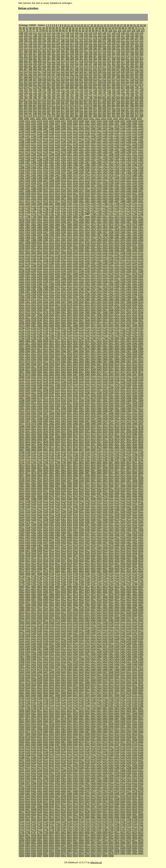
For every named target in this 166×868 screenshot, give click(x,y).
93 (87, 30)
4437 (111, 540)
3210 (57, 390)
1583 (123, 188)
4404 (40, 537)
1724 (87, 206)
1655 (51, 199)
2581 (63, 312)
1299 (57, 155)
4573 (46, 558)
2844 (129, 343)
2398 (99, 289)
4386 (57, 535)
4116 (75, 501)
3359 (69, 408)
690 (90, 87)
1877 (123, 224)
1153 (63, 136)
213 (132, 41)
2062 (99, 248)
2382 (129, 287)
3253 (63, 395)
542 (30, 74)
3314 (51, 403)
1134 (75, 134)
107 (143, 30)
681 (49, 87)
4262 (69, 519)
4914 (75, 600)
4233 (22, 517)
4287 (93, 522)
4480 (117, 545)
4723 (63, 576)
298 (26, 51)
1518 (111, 180)
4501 (117, 548)
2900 (87, 351)
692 (100, 87)
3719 (87, 452)
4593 (40, 561)
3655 (81, 444)
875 (72, 105)
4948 (28, 605)
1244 (105, 147)
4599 (75, 561)
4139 (87, 504)
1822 (46, 219)
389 (72, 59)
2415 (75, 292)
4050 (57, 494)
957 (77, 113)
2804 (141, 338)
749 (114, 92)
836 (141, 100)
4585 (117, 558)
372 (118, 56)
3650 (51, 444)
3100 (28, 377)
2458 (81, 297)
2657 (141, 320)
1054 (99, 124)
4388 (69, 535)
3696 (75, 450)
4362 (40, 532)
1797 (22, 217)
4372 (99, 532)
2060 (87, 248)
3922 (46, 478)
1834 (117, 219)
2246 (69, 271)
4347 (75, 530)
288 (104, 49)
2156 (34, 261)
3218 (105, 390)
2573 (141, 310)
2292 (93, 276)
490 (40, 69)
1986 (22, 240)
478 (109, 67)
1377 (22, 165)
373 (123, 56)
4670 (123, 569)
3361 (81, 408)
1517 (105, 180)
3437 (34, 418)
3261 (111, 395)
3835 (28, 468)
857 (114, 103)
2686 (63, 325)
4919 (105, 600)
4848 (57, 592)
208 (109, 41)
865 (26, 105)
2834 (69, 343)
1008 (74, 118)
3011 (123, 364)
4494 (75, 548)
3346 (117, 406)
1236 (57, 147)
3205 (28, 390)
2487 (129, 299)
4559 (87, 556)
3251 (51, 395)
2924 (105, 354)
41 (40, 28)
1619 (87, 193)
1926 (40, 232)
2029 (28, 245)
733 (40, 92)
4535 (69, 553)
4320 (40, 527)
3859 (46, 470)
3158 (123, 382)
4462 (135, 543)
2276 (123, 274)
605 (72, 80)
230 (86, 43)
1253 (34, 149)
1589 (34, 191)
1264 (99, 149)
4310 (105, 525)
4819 (135, 587)
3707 (141, 450)
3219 (111, 390)
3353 (34, 408)
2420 (105, 292)
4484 (141, 545)
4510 (46, 550)
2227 (81, 268)
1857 (129, 222)
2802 (129, 338)
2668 (81, 323)
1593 (57, 191)
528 (90, 72)
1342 (63, 160)
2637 (22, 320)
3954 (111, 481)
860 (127, 103)
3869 (105, 470)
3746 (123, 455)
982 (67, 116)
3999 (129, 486)
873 (63, 105)
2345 (34, 284)
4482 (129, 545)
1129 (46, 134)
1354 (135, 160)
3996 (111, 486)
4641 (75, 566)
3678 (93, 447)
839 (30, 103)
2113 (28, 255)
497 (72, 69)
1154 (69, 136)
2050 (28, 248)
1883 (34, 227)
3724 (117, 452)
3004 (81, 364)
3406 (99, 413)
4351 (99, 530)
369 (104, 56)
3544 (46, 431)
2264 (51, 274)
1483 (28, 178)
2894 (51, 351)
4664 (87, 569)
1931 (69, 232)
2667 (75, 323)
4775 (123, 581)
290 (114, 49)
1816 (135, 217)
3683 (123, 447)
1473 (93, 175)
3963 (40, 483)
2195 (141, 263)
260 (100, 46)
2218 (28, 268)
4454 (87, 543)
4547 (141, 553)
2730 (75, 331)
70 (136, 28)
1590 (40, 191)
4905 (22, 600)
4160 (87, 506)
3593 (87, 437)
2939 (69, 356)
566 (141, 74)
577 (67, 77)
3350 (141, 406)
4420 (135, 537)
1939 (117, 232)
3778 (63, 460)
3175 (99, 385)
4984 (117, 607)
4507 (28, 550)
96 (96, 30)
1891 (81, 227)
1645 (117, 196)
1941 (129, 232)
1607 (141, 191)
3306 (129, 400)
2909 (141, 351)
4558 (81, 556)
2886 (129, 349)
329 (44, 54)
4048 (46, 494)
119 (72, 33)
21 (101, 25)
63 (113, 28)
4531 (46, 553)
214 (137, 41)
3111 (93, 377)
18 (92, 25)
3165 (40, 385)
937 (109, 111)
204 (90, 41)
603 (63, 80)
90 (77, 30)
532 (109, 72)
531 (104, 72)
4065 (22, 496)
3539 (141, 429)
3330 (22, 406)
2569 (117, 310)
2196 (22, 266)
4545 (129, 553)
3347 (123, 406)
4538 (87, 553)
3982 (28, 486)
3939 (22, 481)
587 (114, 77)
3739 (81, 455)
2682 (40, 325)
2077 (63, 250)
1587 (22, 191)
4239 (57, 517)
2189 (105, 263)
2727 (57, 331)
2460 (93, 297)
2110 (135, 253)
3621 (129, 439)
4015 (99, 488)
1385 (69, 165)
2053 (46, 248)
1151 (51, 136)
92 (83, 30)
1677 (57, 201)
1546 (28, 186)
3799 (63, 462)
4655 (34, 569)
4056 (93, 494)
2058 (75, 248)
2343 (22, 284)
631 (67, 82)
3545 (51, 431)
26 (118, 25)
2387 (34, 289)
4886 (34, 597)
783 (21, 98)
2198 (34, 266)
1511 (69, 180)
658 (67, 85)
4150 (28, 506)
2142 (75, 258)
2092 (28, 253)
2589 (111, 312)
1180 (99, 139)
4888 (46, 597)
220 (40, 43)
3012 (129, 364)
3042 (57, 369)
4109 (34, 501)
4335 (129, 527)
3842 (69, 468)
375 (132, 56)
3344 (105, 406)
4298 (34, 525)
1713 (22, 206)
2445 (129, 294)
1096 (99, 129)
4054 (81, 494)
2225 (69, 268)
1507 (46, 180)
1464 (40, 175)
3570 (75, 434)
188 (141, 38)
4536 (75, 553)
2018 (87, 243)
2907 (129, 351)
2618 (34, 318)
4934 (69, 602)
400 (123, 59)
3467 (87, 421)
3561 (22, 434)
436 (40, 64)
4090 (46, 499)
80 (44, 30)
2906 (123, 351)
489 (35, 69)
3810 (129, 462)
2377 (99, 287)
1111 (63, 131)
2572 (135, 310)
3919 (28, 478)
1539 (111, 183)
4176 (57, 509)
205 (95, 41)
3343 (99, 406)
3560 (141, 431)
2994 (22, 364)
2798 (105, 338)
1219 (81, 144)
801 (104, 98)
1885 (46, 227)
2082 (93, 250)
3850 (117, 468)
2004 (129, 240)
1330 (117, 157)
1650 (22, 199)
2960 (69, 359)
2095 (46, 253)
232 (95, 43)
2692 (99, 325)
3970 (81, 483)
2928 (129, 354)
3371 (141, 408)
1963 (135, 235)
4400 (141, 535)
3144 (40, 382)
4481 (123, 545)
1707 (111, 204)
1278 (57, 152)
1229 (141, 144)
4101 (111, 499)
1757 (34, 212)
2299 (135, 276)
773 (100, 95)
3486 (75, 424)
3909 (93, 475)
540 (21, 74)
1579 (99, 188)
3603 (22, 439)
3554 (105, 431)
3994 (99, 486)
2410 (46, 292)
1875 (111, 224)
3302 (105, 400)
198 (63, 41)
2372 (69, 287)
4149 (22, 506)
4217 (51, 514)
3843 (75, 468)
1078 (117, 126)
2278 (135, 274)
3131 (87, 380)
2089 (135, 250)
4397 (123, 535)
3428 (105, 416)
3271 (46, 398)
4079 (105, 496)
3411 (129, 413)
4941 (111, 602)
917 (141, 108)
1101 (129, 129)
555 (90, 74)
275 (44, 49)
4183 (99, 509)
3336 (57, 406)
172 (67, 38)
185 (127, 38)
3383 (87, 411)
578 (72, 77)
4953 (57, 605)
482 (127, 67)
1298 (51, 155)
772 (95, 95)
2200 (46, 266)
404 (141, 59)
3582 (22, 437)
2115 (40, 255)
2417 (87, 292)
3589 (63, 437)
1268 (123, 149)
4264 (81, 519)
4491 (57, 548)
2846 (141, 343)
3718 (81, 452)
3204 (22, 390)
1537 (99, 183)
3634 (81, 442)
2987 (105, 362)
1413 (111, 168)
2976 (40, 362)
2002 (117, 240)
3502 (46, 426)
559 (109, 74)
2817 (93, 341)
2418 (93, 292)
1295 (34, 155)
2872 (46, 349)
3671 (51, 447)
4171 (28, 509)
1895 (105, 227)
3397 (46, 413)
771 (90, 95)
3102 (40, 377)
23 (108, 25)
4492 (63, 548)
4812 (93, 587)
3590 (69, 437)
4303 (63, 525)
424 (109, 61)
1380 (40, 165)
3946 (63, 481)
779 (127, 95)
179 (100, 38)
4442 (141, 540)
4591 (28, 561)
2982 (75, 362)
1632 (40, 196)
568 (26, 77)
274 (40, 49)
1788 (93, 214)
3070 (99, 372)
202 (81, 41)
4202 (87, 512)
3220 (117, 390)
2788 (46, 338)
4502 (123, 548)
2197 (28, 266)
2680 (28, 325)
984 (77, 116)
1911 (75, 230)
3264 (129, 395)
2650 (99, 320)
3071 (105, 372)
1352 (123, 160)
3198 (111, 387)
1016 (122, 118)
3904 (63, 475)
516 (35, 72)
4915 (81, 600)
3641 (123, 442)
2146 (99, 258)
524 (72, 72)
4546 (135, 553)
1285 (99, 152)
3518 (141, 426)
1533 (75, 183)
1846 (63, 222)
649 (26, 85)
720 (104, 90)
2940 (75, 356)
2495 (51, 302)
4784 (51, 584)
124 (95, 33)
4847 (51, 592)
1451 (87, 173)
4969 (28, 607)
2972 (141, 359)
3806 (105, 462)
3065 (69, 372)
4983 (111, 607)
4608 (129, 561)
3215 (87, 390)
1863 (40, 224)
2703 (40, 328)
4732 (117, 576)
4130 (34, 504)
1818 (22, 219)
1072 (81, 126)
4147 (135, 504)
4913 (69, 600)
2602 (63, 315)
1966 (28, 237)
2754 (93, 333)
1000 (26, 118)
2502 (93, 302)
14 (78, 25)
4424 (34, 540)
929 (72, 111)
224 (58, 43)
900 (63, 108)
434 (30, 64)
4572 (40, 558)
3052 (117, 369)
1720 (63, 206)
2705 (51, 328)
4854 (93, 592)
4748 (87, 579)
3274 (63, 398)
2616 (22, 318)
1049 (69, 124)
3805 (99, 462)
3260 (105, 395)
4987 (135, 607)
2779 (117, 336)
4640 (69, 566)
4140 (93, 504)
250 (53, 46)
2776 (99, 336)
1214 (51, 144)
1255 (46, 149)
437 (44, 64)
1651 (28, 199)
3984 (40, 486)
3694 (63, 450)
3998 (123, 486)
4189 (135, 509)
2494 (46, 302)
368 (100, 56)
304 (53, 51)
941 (127, 111)
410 (44, 61)
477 (104, 67)
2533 (28, 307)
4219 (63, 514)
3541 (28, 431)
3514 (117, 426)
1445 (51, 173)
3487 (81, 424)
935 (100, 111)
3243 (129, 393)
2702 (34, 328)
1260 (75, 149)
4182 (93, 509)
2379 (111, 287)
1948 (46, 235)
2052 (40, 248)
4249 (117, 517)
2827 (28, 343)
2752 (81, 333)
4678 (46, 571)
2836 (81, 343)
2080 (81, 250)
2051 (34, 248)
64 (116, 28)
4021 (135, 488)
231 (90, 43)
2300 (141, 276)
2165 (87, 261)
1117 (99, 131)
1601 (105, 191)
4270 (117, 519)
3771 (22, 460)
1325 (87, 157)
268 (137, 46)
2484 (111, 299)
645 (132, 82)
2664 (57, 323)
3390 (129, 411)
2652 (111, 320)
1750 (117, 209)
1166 (141, 136)
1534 (81, 183)
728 (141, 90)
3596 (105, 437)
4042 (135, 491)
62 (110, 28)
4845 (40, 592)
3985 (46, 486)
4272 (129, 519)
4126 (135, 501)
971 (141, 113)
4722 (57, 576)
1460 (141, 173)
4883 (141, 594)
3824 (87, 465)
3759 (75, 457)
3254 (69, 395)
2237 (141, 268)
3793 (28, 462)
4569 (22, 558)
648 (21, 85)
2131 (135, 255)
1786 (81, 214)
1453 (99, 173)
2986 (99, 362)
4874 (87, 594)
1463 (34, 175)
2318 (123, 279)
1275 (40, 152)
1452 (93, 173)
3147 (57, 382)
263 (114, 46)
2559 (57, 310)
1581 (111, 188)
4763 (51, 581)
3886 (81, 473)
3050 (105, 369)
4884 (22, 597)
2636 (141, 318)
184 (123, 38)
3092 (105, 374)
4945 (135, 602)
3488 (87, 424)
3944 (51, 481)
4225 (99, 514)
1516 (99, 180)
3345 (111, 406)
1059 (129, 124)
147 (77, 36)
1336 (28, 160)
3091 (99, 374)
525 (77, 72)
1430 (87, 170)
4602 (93, 561)
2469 (22, 299)
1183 (117, 139)
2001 (111, 240)
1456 (117, 173)
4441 (135, 540)
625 (40, 82)
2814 (75, 341)
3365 (105, 408)
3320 (87, 403)
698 (127, 87)
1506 (40, 180)
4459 (117, 543)
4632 (22, 566)
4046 (34, 494)
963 (104, 113)
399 (118, 59)
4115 (69, 501)
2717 (123, 328)
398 (114, 59)
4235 (34, 517)
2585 (87, 312)
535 (123, 72)
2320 (135, 279)
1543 (135, 183)
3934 (117, 478)
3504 (57, 426)
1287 (111, 152)
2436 (75, 294)
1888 (63, 227)
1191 (40, 142)
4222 (81, 514)
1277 (51, 152)
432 (21, 64)
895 (40, 108)
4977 (75, 607)
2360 (123, 284)
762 (49, 95)
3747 (129, 455)
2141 (69, 258)
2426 (141, 292)
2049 (22, 248)
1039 (135, 121)
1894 (99, 227)
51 (73, 28)
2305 (46, 279)
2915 (51, 354)
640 (109, 82)
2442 (111, 294)
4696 (28, 574)
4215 (40, 514)
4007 (51, 488)
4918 (99, 600)
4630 (135, 563)
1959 (111, 235)
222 (49, 43)
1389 (93, 165)
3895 (135, 473)
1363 (63, 162)
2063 (105, 248)
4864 (28, 594)
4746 (75, 579)
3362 (87, 408)
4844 (34, 592)
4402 (28, 537)
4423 (28, 540)
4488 (40, 548)
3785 (105, 460)
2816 (87, 341)
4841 (141, 589)
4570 (28, 558)
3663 (129, 444)
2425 (135, 292)
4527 (22, 553)
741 (77, 92)
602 (58, 80)
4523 (123, 550)
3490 (99, 424)
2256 (129, 271)
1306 (99, 155)
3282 (111, 398)
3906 (75, 475)
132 (132, 33)
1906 (46, 230)
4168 (135, 506)
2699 (141, 325)
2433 (57, 294)
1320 (57, 157)
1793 (123, 214)
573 (49, 77)
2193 (129, 263)
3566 (51, 434)
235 (109, 43)
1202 (105, 142)
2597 (34, 315)
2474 (51, 299)
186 (132, 38)
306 (63, 51)
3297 (75, 400)
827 (100, 100)
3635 (87, 442)
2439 (93, 294)
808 (137, 98)
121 (81, 33)
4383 (40, 535)
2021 (105, 243)
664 (95, 85)
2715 (111, 328)
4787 (69, 584)
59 (100, 28)
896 (44, 108)
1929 (57, 232)
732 (35, 92)
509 (127, 69)
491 (44, 69)
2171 (123, 261)
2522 (87, 305)
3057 (22, 372)
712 (67, 90)
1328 (105, 157)
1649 (141, 196)
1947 (40, 235)
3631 (63, 442)
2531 (141, 305)
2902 (99, 351)
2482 (99, 299)
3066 (75, 372)
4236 (40, 517)
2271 (93, 274)
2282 (34, 276)
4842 (22, 592)
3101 (34, 377)
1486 (46, 178)
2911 (28, 354)
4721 (51, 576)
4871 (69, 594)
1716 (40, 206)
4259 (51, 519)
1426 (63, 170)
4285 (81, 522)
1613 (51, 193)
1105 (28, 131)
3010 (117, 364)
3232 (63, 393)
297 (21, 51)
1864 (46, 224)
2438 (87, 294)
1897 (117, 227)
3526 (63, 429)
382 (40, 59)
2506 (117, 302)
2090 (141, 250)
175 (81, 38)
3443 (69, 418)
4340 (34, 530)
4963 (117, 605)
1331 (123, 157)
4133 (51, 504)
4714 (135, 574)
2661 (40, 323)
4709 (105, 574)
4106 (141, 499)
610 (95, 80)
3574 (99, 434)
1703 (87, 204)
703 (26, 90)
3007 (99, 364)
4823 (34, 589)
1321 (63, 157)
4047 (40, 494)
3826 (99, 465)
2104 (99, 253)
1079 (123, 126)
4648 (117, 566)
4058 (105, 494)
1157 (87, 136)
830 (114, 100)
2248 (81, 271)
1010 (86, 118)
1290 (129, 152)
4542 (111, 553)
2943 (93, 356)
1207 (135, 142)
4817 (123, 587)
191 (30, 41)
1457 (123, 173)
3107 (69, 377)
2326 (46, 281)
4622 (87, 563)
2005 (135, 240)
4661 (69, 569)
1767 (93, 212)
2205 (75, 266)
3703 (117, 450)
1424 (51, 170)
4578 (75, 558)
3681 (111, 447)
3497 (141, 424)
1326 (93, 157)
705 (35, 90)
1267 (117, 149)
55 (87, 28)
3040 (46, 369)
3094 (117, 374)
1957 (99, 235)
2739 (129, 331)
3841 (63, 468)
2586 (93, 312)
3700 (99, 450)
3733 (46, 455)
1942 (135, 232)
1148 (34, 136)
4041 (129, 491)
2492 (34, 302)
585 (104, 77)
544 (40, 74)
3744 (111, 455)
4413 (93, 537)
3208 (46, 390)
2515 (46, 305)
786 (35, 98)
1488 (57, 178)
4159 (81, 506)
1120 (117, 131)
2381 (123, 287)
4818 (129, 587)
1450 (81, 173)
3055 (135, 369)
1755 (22, 212)
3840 (57, 468)
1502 (141, 178)
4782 (40, 584)
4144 (117, 504)
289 (109, 49)
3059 (34, 372)
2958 (57, 359)
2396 (87, 289)
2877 (75, 349)
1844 (51, 222)
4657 (46, 569)
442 (67, 64)
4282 (63, 522)
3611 (69, 439)
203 (86, 41)
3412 (135, 413)
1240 (81, 147)
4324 (63, 527)
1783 (63, 214)
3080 (34, 374)
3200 (123, 387)
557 (100, 74)
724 (123, 90)
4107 (22, 501)
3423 (75, 416)
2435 (69, 294)
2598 (40, 315)
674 (141, 85)
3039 (40, 369)
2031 (40, 245)
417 (77, 61)
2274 (111, 274)
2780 (123, 336)
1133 (69, 134)
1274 (34, 152)
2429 (34, 294)
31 (135, 25)
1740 (57, 209)
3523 (46, 429)
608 (86, 80)
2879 (87, 349)
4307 (87, 525)
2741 (141, 331)
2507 (123, 302)
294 (132, 49)
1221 (93, 144)
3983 (34, 486)
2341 (135, 281)
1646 (123, 196)
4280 (51, 522)
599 (44, 80)
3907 (81, 475)
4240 (63, 517)
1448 (69, 173)
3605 (34, 439)
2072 (34, 250)
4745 (69, 579)
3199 (117, 387)
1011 (92, 118)
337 (81, 54)
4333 (117, 527)
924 (49, 111)
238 (123, 43)
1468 (63, 175)
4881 (129, 594)
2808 (40, 341)
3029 (105, 367)
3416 (34, 416)
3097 (135, 374)
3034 (135, 367)
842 (44, 103)
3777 (57, 460)
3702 (111, 450)
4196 (51, 512)
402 (132, 59)
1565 (141, 186)
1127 (34, 134)
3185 (34, 387)
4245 (93, 517)
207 (104, 41)
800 (100, 98)
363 (77, 56)
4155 (57, 506)
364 (81, 56)
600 (49, 80)
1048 (63, 124)
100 (110, 30)
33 (141, 25)
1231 (28, 147)
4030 (63, 491)
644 (127, 82)
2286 (57, 276)
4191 (22, 512)
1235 (51, 147)
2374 (81, 287)
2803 (135, 338)
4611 (22, 563)
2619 (40, 318)
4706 (87, 574)
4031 (69, 491)
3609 (57, 439)
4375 (117, 532)
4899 (111, 597)
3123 (40, 380)
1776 (22, 214)
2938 (63, 356)
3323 (105, 403)
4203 (93, 512)
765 (63, 95)
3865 (81, 470)
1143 (129, 134)
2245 (63, 271)
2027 (141, 243)
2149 (117, 258)
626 (44, 82)
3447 (93, 418)
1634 (51, 196)
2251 (99, 271)
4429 (63, 540)
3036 (22, 369)
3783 (93, 460)
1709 (123, 204)
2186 (87, 263)
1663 (99, 199)
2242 (46, 271)
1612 (46, 193)
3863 (69, 470)
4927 (28, 602)
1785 (75, 214)
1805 (69, 217)
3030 (111, 367)
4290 (111, 522)
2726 (51, 331)
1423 (46, 170)
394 (95, 59)
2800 (117, 338)
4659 (57, 569)
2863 (117, 346)
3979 (135, 483)
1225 (117, 144)
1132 (63, 134)
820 (67, 100)
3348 (129, 406)
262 (109, 46)
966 (118, 113)
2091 (22, 253)
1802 (51, 217)
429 (132, 61)
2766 (40, 336)
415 (67, 61)
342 (104, 54)
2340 (129, 281)
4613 (34, 563)
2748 (57, 333)
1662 (93, 199)
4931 (51, 602)
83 (54, 30)
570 (35, 77)
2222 (51, 268)
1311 (129, 155)
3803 (87, 462)
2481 (93, 299)
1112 (69, 131)
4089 (40, 499)
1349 (105, 160)
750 (118, 92)
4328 (87, 527)
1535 (87, 183)
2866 (135, 346)
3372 (22, 411)
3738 (75, 455)
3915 (129, 475)
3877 (28, 473)
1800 (40, 217)
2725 (46, 331)
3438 (40, 418)
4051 (63, 494)
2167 (99, 261)
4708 (99, 574)
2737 (117, 331)
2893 (46, 351)
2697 (129, 325)
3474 (129, 421)
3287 (141, 398)
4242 (75, 517)
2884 (117, 349)
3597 (111, 437)
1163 (123, 136)
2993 (141, 362)
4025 (34, 491)
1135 (81, 134)
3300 (93, 400)
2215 (135, 266)
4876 (99, 594)
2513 (34, 305)
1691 (141, 201)
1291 (135, 152)
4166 (123, 506)
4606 (117, 561)
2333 (87, 281)
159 (132, 36)
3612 (75, 439)
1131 (57, 134)
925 (53, 111)
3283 (117, 398)
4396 (117, 535)
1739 (51, 209)
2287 (63, 276)
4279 (46, 522)
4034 (87, 491)
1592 (51, 191)
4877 (105, 594)
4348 (81, 530)
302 (44, 51)
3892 (117, 473)
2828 (34, 343)
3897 (22, 475)
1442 (34, 173)
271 (26, 49)
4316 (141, 525)
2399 (105, 289)
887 (127, 105)
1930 (63, 232)
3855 (22, 470)
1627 (135, 193)
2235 (129, 268)
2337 (111, 281)
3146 (51, 382)
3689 (34, 450)
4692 (129, 571)
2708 (69, 328)
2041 (99, 245)
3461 (51, 421)
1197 (75, 142)
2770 (63, 336)
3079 (28, 374)
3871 (117, 470)
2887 (135, 349)
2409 (40, 292)
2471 (34, 299)
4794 (111, 584)
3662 (123, 444)
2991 (129, 362)
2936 (51, 356)
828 (104, 100)
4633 (28, 566)
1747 (99, 209)
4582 (99, 558)
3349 (135, 406)
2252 (105, 271)
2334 (93, 281)
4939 (99, 602)
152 (100, 36)
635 (86, 82)
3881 (51, 473)
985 (81, 116)
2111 (141, 253)
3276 (75, 398)
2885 (123, 349)
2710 (81, 328)
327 (35, 54)
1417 (135, 168)
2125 (99, 255)
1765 (81, 212)
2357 (105, 284)
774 (104, 95)
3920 (34, 478)
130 (123, 33)
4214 (34, 514)
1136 (87, 134)
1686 (111, 201)
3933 (111, 478)
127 (109, 33)
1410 (93, 168)
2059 (81, 248)
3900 (40, 475)
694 (109, 87)
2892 (40, 351)
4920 (111, 600)
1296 (40, 155)
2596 (28, 315)
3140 (141, 380)
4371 (93, 532)
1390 (99, 165)
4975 (63, 607)
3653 (69, 444)
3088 (81, 374)
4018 (117, 488)
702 (21, 90)
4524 (129, 550)
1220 (87, 144)
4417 (117, 537)
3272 (51, 398)
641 (114, 82)
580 (81, 77)
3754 (46, 457)
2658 (22, 323)
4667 (105, 569)
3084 (57, 374)
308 (72, 51)
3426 (93, 416)
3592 (81, 437)
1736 (34, 209)
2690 (87, 325)
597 (35, 80)
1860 (22, 224)
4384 (46, 535)
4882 (135, 594)
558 (104, 74)
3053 (123, 369)
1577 (87, 188)
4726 (81, 576)
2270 (87, 274)
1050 (75, 124)
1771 (117, 212)
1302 (75, 155)
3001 (63, 364)
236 (114, 43)
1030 (81, 121)
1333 (135, 157)
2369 (51, 287)
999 (21, 118)
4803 (40, 587)
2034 (57, 245)
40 (37, 28)
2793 (75, 338)
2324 (34, 281)
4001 (141, 486)
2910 (22, 354)
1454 (105, 173)
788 (44, 98)
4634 (34, 566)
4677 (40, 571)
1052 (87, 124)
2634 (129, 318)
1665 (111, 199)
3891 (111, 473)
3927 (75, 478)
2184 (75, 263)
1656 (57, 199)
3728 (141, 452)
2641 (46, 320)
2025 (129, 243)
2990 (123, 362)
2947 (117, 356)
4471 (63, 545)
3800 (69, 462)
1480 (135, 175)
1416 (129, 168)
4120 (99, 501)
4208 (123, 512)
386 (58, 59)
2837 (87, 343)
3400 (63, 413)
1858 (135, 222)
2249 (87, 271)
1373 (123, 162)
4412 (87, 537)
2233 (117, 268)
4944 (129, 602)
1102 (135, 129)
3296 (69, 400)
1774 (135, 212)
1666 (117, 199)
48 (63, 28)
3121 (28, 380)
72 (143, 28)
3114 (111, 377)
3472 (117, 421)
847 (67, 103)
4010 (69, 488)
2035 (63, 245)
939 (118, 111)
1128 (40, 134)
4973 (51, 607)
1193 (51, 142)
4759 (28, 581)
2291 (87, 276)
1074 (93, 126)
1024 (46, 121)
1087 (46, 129)
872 (58, 105)
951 (49, 113)
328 (40, 54)
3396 (40, 413)
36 (24, 28)
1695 (40, 204)
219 (35, 43)
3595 (99, 437)
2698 (135, 325)
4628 (123, 563)
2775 (93, 336)
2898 (75, 351)
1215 (57, 144)
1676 (51, 201)
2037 (75, 245)
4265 (87, 519)
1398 (22, 168)
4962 (111, 605)
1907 (51, 230)
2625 (75, 318)
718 (95, 90)
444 (77, 64)
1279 (63, 152)
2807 (34, 341)
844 (53, 103)
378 (21, 59)
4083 (129, 496)
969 (132, 113)
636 (90, 82)
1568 (34, 188)
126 (104, 33)
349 (137, 54)
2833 (63, 343)
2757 (111, 333)
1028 (69, 121)
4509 (40, 550)
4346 (69, 530)
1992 (57, 240)
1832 (105, 219)
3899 (34, 475)
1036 (117, 121)
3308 (141, 400)
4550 (34, 556)
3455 (141, 418)
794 (72, 98)
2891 (34, 351)
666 (104, 85)
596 (30, 80)
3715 (63, 452)
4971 (40, 607)
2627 (87, 318)
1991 (51, 240)
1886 (51, 227)
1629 (22, 196)
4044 (22, 494)
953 (58, 113)
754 (137, 92)
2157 (40, 261)
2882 (105, 349)
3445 (81, 418)
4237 (46, 517)
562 (123, 74)
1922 (141, 230)
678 (35, 87)
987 (90, 116)
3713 (51, 452)
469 (67, 67)
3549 (75, 431)
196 (53, 41)
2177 (34, 263)
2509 (135, 302)
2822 (123, 341)
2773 (81, 336)
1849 (81, 222)
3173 (87, 385)
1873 (99, 224)
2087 (123, 250)
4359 (22, 532)
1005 (56, 118)
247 (40, 46)
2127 (111, 255)
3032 (123, 367)
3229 (46, 393)
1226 (123, 144)
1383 (57, 165)
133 (137, 33)
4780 (28, 584)
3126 (57, 380)
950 (44, 113)
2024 (123, 243)
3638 (105, 442)
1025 (51, 121)
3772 (28, 460)
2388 (40, 289)
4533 (57, 553)
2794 (81, 338)
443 (72, 64)
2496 (57, 302)
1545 (22, 186)
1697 (51, 204)
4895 (87, 597)
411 (49, 61)
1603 (117, 191)
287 (100, 49)
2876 (69, 349)
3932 (105, 478)
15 (82, 25)
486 (21, 69)
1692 (22, 204)
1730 (123, 206)
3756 (57, 457)
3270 (40, 398)
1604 (123, 191)
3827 (105, 465)
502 (95, 69)
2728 (63, 331)
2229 (93, 268)
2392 (63, 289)
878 (86, 105)
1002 (38, 118)
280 (67, 49)
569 (30, 77)
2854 (63, 346)
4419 (129, 537)
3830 (123, 465)
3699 (93, 450)
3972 (93, 483)
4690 (117, 571)
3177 (111, 385)
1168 (28, 139)
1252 (28, 149)
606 (77, 80)
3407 (105, 413)
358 (53, 56)
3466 (81, 421)
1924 (28, 232)
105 (133, 30)
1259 (69, 149)
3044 (69, 369)
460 (26, 67)
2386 (28, 289)
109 (26, 33)
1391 (105, 165)
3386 (105, 411)
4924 (135, 600)
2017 (81, 243)
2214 (129, 266)
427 (123, 61)
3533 (105, 429)
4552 (46, 556)
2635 (135, 318)
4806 (57, 587)
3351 (22, 408)
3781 (81, 460)
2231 (105, 268)
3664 (135, 444)
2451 (40, 297)
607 (81, 80)
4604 (105, 561)
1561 (117, 186)
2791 (63, 338)
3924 (57, 478)
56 (90, 28)
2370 (57, 287)
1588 (28, 191)
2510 (141, 302)
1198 (81, 142)
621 (21, 82)
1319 (51, 157)
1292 (141, 152)
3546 (57, 431)
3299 (87, 400)
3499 (28, 426)
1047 (57, 124)
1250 (141, 147)
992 (114, 116)
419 (86, 61)
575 (58, 77)
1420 (28, 170)
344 (114, 54)
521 (58, 72)
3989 (69, 486)
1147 (28, 136)
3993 (93, 486)
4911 (57, 600)
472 (81, 67)
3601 (135, 437)
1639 (81, 196)
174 (77, 38)
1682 (87, 201)
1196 (69, 142)
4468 (46, 545)
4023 (22, 491)
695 (114, 87)
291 (118, 49)
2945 (105, 356)
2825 (141, 341)
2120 (69, 255)
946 (26, 113)
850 (81, 103)
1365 (75, 162)
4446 (40, 543)
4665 (93, 569)
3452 (123, 418)
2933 (34, 356)
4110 (40, 501)
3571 (81, 434)
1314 (22, 157)
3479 (34, 424)
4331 (105, 527)
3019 (46, 367)
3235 (81, 393)
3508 (81, 426)
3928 (81, 478)
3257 (87, 395)
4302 (57, 525)
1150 (46, 136)
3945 (57, 481)
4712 (123, 574)
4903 (135, 597)
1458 (129, 173)
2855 (69, 346)
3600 (129, 437)
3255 (75, 395)
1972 (63, 237)
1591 (46, 191)
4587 (129, 558)
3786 (111, 460)
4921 (117, 600)
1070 (69, 126)
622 (26, 82)
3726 (129, 452)
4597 (63, 561)
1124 (141, 131)
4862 (141, 592)
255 (77, 46)
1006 (62, 118)
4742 (51, 579)
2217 (22, 268)
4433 (87, 540)
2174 (141, 261)
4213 (28, 514)
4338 (22, 530)
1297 (46, 155)
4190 (141, 509)
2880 (93, 349)
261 (104, 46)
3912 (111, 475)
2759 (123, 333)
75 (27, 30)
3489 (93, 424)
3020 (51, 367)
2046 (129, 245)
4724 (69, 576)
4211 (141, 512)
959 (86, 113)
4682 (69, 571)
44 (50, 28)
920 (30, 111)
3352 (28, 408)
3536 (123, 429)
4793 (105, 584)
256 (81, 46)
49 (67, 28)
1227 (129, 144)
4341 (40, 530)
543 (35, 74)
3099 (22, 377)
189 (21, 41)
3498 (22, 426)
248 (44, 46)
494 (58, 69)
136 (26, 36)
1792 (117, 214)
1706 (105, 204)
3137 (123, 380)
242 (141, 43)
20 (98, 25)
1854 (111, 222)
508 (123, 69)
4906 (28, 600)
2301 (22, 279)
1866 (57, 224)
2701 (28, 328)
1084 (28, 129)
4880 (123, 594)
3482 (51, 424)
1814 (123, 217)
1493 (87, 178)
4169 (141, 506)
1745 (87, 209)
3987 (57, 486)
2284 (46, 276)
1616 (69, 193)
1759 (46, 212)
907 (95, 108)
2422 (117, 292)
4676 (34, 571)
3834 (22, 468)
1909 (63, 230)
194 (44, 41)
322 (137, 51)
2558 (51, 310)
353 (30, 56)
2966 (105, 359)
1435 (117, 170)
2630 (105, 318)
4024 (28, 491)
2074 (46, 250)
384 (49, 59)
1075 (99, 126)
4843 (28, 592)
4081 (117, 496)
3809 (123, 462)
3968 (69, 483)
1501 (135, 178)
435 (35, 64)
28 (125, 25)
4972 (46, 607)
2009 (34, 243)
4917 (93, 600)
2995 (28, 364)
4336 (135, 527)
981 (63, 116)
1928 (51, 232)
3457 (28, 421)
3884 (69, 473)
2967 (111, 359)
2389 (46, 289)
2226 (75, 268)
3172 (81, 385)
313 (95, 51)
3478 (28, 424)
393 (90, 59)
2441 (105, 294)
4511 (51, 550)
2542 (81, 307)
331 (53, 54)
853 (95, 103)
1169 (34, 139)
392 (86, 59)
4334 (123, 527)
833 (127, 100)
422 (100, 61)
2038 (81, 245)
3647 (34, 444)
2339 (123, 281)
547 (53, 74)
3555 (111, 431)
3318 (75, 403)
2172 (129, 261)
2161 (63, 261)
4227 (111, 514)
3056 (141, 369)
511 (137, 69)
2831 (51, 343)
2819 (105, 341)
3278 (87, 398)
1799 (34, 217)
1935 (93, 232)
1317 (40, 157)
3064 (63, 372)
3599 (123, 437)
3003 (75, 364)
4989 (22, 610)
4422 (22, 540)
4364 (51, 532)
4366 (63, 532)
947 (30, 113)
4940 (105, 602)
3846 (93, 468)
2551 (135, 307)
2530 (135, 305)
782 (141, 95)
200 (72, 41)
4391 (87, 535)
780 (132, 95)
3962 (34, 483)
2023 (117, 243)
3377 (51, 411)
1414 (117, 168)
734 (44, 92)
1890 (75, 227)
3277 (81, 398)
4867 (46, 594)
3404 (87, 413)
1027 (63, 121)
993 (118, 116)
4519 (99, 550)
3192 (75, 387)
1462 (28, 175)
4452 (75, 543)
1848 (75, 222)
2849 (34, 346)
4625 (105, 563)
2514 (40, 305)
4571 (34, 558)
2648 (87, 320)
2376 (93, 287)
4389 (75, 535)
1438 (135, 170)
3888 (93, 473)
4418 (123, 537)
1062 (22, 126)
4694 (141, 571)
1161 (111, 136)
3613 (81, 439)
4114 (63, 501)
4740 (40, 579)
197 (58, 41)
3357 (57, 408)
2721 (22, 331)
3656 (87, 444)
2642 (51, 320)
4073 (69, 496)
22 (105, 25)
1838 (141, 219)
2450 (34, 297)
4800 (22, 587)
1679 (69, 201)
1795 (135, 214)
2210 (105, 266)
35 (21, 28)
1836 (129, 219)
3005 (87, 364)
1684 (99, 201)
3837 (40, 468)
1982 (123, 237)
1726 (99, 206)
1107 (40, 131)
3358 (63, 408)
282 (77, 49)
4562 (105, 556)
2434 (63, 294)
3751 (28, 457)
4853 (87, 592)
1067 (51, 126)
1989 (40, 240)
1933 (81, 232)
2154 (22, 261)
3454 (135, 418)
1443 (40, 173)
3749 (141, 455)
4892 (69, 597)
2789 (51, 338)
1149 (40, 136)
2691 (93, 325)
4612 (28, 563)
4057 (99, 494)
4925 (141, 600)
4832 (87, 589)
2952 (22, 359)
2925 (111, 354)
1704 (93, 204)
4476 (93, 545)
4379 (141, 532)
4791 (93, 584)
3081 (40, 374)
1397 (141, 165)
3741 (93, 455)
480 (118, 67)
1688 (123, 201)
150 (90, 36)
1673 (34, 201)
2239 (28, 271)
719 (100, 90)
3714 (57, 452)
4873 (81, 594)
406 (26, 61)
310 (81, 51)
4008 (57, 488)
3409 (117, 413)
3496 (135, 424)
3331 (28, 406)
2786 (34, 338)
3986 (51, 486)
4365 (57, 532)
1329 (111, 157)
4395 (111, 535)
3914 (123, 475)
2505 (111, 302)
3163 (28, 385)
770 (86, 95)
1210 (28, 144)
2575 (28, 312)
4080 (111, 496)
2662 (46, 323)
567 (21, 77)
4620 (75, 563)
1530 (57, 183)
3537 (129, 429)
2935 (46, 356)
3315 (57, 403)
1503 (22, 180)
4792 (99, 584)
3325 (117, 403)
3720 (93, 452)
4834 (99, 589)
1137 (93, 134)
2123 (87, 255)
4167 (129, 506)
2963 (87, 359)
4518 (93, 550)
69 (133, 28)
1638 (75, 196)
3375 (40, 411)
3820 (63, 465)
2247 (75, 271)
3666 (22, 447)
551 (72, 74)
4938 (93, 602)
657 (63, 85)
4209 (129, 512)
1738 (46, 209)
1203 (111, 142)
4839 (129, 589)
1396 (135, 165)
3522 (40, 429)
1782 (57, 214)
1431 (93, 170)
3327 (129, 403)
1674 (40, 201)
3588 (57, 437)
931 (81, 111)
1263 (93, 149)
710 (58, 90)
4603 (99, 561)
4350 (93, 530)
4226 (105, 514)
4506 (22, 550)
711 (63, 90)
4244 (87, 517)
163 (26, 38)
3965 (51, 483)
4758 (22, 581)
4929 (40, 602)
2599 (46, 315)
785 (30, 98)
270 (21, 49)
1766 (87, 212)
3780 (75, 460)
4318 (28, 527)
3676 (81, 447)
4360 (28, 532)
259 (95, 46)
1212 (40, 144)
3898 (28, 475)
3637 (99, 442)
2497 (63, 302)
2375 (87, 287)
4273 (135, 519)
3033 (129, 367)
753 (132, 92)
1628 (141, 193)
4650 (129, 566)
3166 (46, 385)
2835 (75, 343)
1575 (75, 188)
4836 (111, 589)
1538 (105, 183)
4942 (117, 602)
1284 (93, 152)
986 (86, 116)
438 (49, 64)
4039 (117, 491)
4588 (135, 558)
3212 (69, 390)
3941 (34, 481)
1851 (93, 222)
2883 (111, 349)
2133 (22, 258)
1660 (81, 199)
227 (72, 43)
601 (53, 80)
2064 (111, 248)
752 (127, 92)
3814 (28, 465)
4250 (123, 517)
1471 (81, 175)
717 (90, 90)
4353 (111, 530)
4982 (105, 607)
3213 (75, 390)
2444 (123, 294)
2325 (40, 281)
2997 (40, 364)
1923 (22, 232)
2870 (34, 349)
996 (132, 116)
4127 (141, 501)
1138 (99, 134)
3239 (105, 393)
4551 (40, 556)
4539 (93, 553)
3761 (87, 457)
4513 (63, 550)
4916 (87, 600)
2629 (99, 318)
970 (137, 113)
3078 (22, 374)
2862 (111, 346)
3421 (63, 416)
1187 (141, 139)
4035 (93, 491)
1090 (63, 129)
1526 (34, 183)
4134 (57, 504)
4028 (51, 491)
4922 (123, 600)
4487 (34, 548)
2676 (129, 323)
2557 (46, 310)
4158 (75, 506)
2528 (123, 305)
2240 (34, 271)
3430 (117, 416)
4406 (51, 537)
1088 (51, 129)
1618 (81, 193)
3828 (111, 465)
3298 (81, 400)
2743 (28, 333)
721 (109, 90)
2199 (40, 266)
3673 (63, 447)
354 (35, 56)
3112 (99, 377)
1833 (111, 219)
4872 (75, 594)
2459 (87, 297)
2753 (87, 333)
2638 (28, 320)
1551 (57, 186)
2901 (93, 351)
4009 (63, 488)
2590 (117, 312)
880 (95, 105)
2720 (141, 328)
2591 (123, 312)
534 (118, 72)
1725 (93, 206)
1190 (34, 142)
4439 (123, 540)
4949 (34, 605)
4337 (141, 527)
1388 (87, 165)
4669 (117, 569)
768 (77, 95)
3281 (105, 398)
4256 (34, 519)
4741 (46, 579)
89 (73, 30)
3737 (69, 455)
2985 (93, 362)
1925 (34, 232)
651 (35, 85)
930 (77, 111)
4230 (129, 514)
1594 (63, 191)
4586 (123, 558)
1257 (57, 149)
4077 (93, 496)
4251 (129, 517)
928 (67, 111)
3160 (135, 382)
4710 (111, 574)
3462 (57, 421)
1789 (99, 214)
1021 (28, 121)
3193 (81, 387)
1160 (105, 136)
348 (132, 54)
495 (63, 69)
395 (100, 59)
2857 (81, 346)
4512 (57, 550)
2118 (57, 255)
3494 (123, 424)
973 (26, 116)
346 (123, 54)
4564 (117, 556)
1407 (75, 168)
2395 (81, 289)
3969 (75, 483)
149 (86, 36)
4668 (111, 569)
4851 (75, 592)
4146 (129, 504)
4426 (46, 540)
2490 (22, 302)
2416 (81, 292)
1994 (69, 240)
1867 (63, 224)
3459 (40, 421)
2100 (75, 253)
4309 (99, 525)
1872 (93, 224)
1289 (123, 152)
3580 (135, 434)
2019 (93, 243)
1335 (22, 160)
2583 (75, 312)
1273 (28, 152)
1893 (93, 227)
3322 (99, 403)
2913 (40, 354)
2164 (81, 261)
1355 (141, 160)
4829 (69, 589)
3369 (129, 408)
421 (95, 61)
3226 (28, 393)
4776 (129, 581)
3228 (40, 393)
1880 (141, 224)
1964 (141, 235)
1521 (129, 180)
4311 (111, 525)
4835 (105, 589)
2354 (87, 284)
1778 (34, 214)
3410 (123, 413)
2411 (51, 292)
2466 (129, 297)
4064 (141, 494)
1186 (135, 139)
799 (95, 98)
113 (44, 33)
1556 (87, 186)
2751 (75, 333)
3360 (75, 408)
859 (123, 103)
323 (141, 51)
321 (132, 51)
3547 (63, 431)
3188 (51, 387)
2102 (87, 253)
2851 (46, 346)
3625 (28, 442)
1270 (135, 149)
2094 (40, 253)
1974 (75, 237)
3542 (34, 431)
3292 (46, 400)
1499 (123, 178)
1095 (93, 129)
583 (95, 77)
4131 (40, 504)
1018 (133, 118)
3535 (117, 429)
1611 (40, 193)
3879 (40, 473)
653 (44, 85)
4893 (75, 597)
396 (104, 59)
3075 (129, 372)
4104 (129, 499)
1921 (135, 230)
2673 (111, 323)
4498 (99, 548)
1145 (141, 134)
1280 (69, 152)
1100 (123, 129)
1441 (28, 173)
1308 (111, 155)
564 (132, 74)
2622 (57, 318)
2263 (46, 274)
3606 (40, 439)
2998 (46, 364)
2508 (129, 302)
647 (141, 82)
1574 (69, 188)
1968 (40, 237)
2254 (117, 271)
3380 (69, 411)
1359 (40, 162)
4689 (111, 571)
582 (90, 77)
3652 (63, 444)
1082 (141, 126)
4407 (57, 537)
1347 (93, 160)
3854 (141, 468)
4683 (75, 571)
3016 (28, 367)
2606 (87, 315)
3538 (135, 429)
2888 (141, 349)
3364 (99, 408)
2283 (40, 276)
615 (118, 80)
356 (44, 56)
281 (72, 49)
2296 (117, 276)
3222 (129, 390)
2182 (63, 263)
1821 (40, 219)
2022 (111, 243)
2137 (46, 258)
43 (47, 28)
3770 (141, 457)
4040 (123, 491)
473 (86, 67)
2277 (129, 274)
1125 (22, 134)
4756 (135, 579)
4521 (111, 550)
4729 (99, 576)
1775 (141, 212)
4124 (123, 501)
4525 (135, 550)
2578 (46, 312)
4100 (105, 499)
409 (40, 61)
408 (35, 61)
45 (54, 28)
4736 (141, 576)
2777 (105, 336)
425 (114, 61)
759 (35, 95)
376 (137, 56)
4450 (63, 543)
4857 (111, 592)
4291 (117, 522)
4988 (141, 607)
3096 (129, 374)
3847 (99, 468)
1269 (129, 149)
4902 (129, 597)
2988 (111, 362)
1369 (99, 162)
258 (90, 46)
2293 (99, 276)
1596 (75, 191)
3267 (22, 398)
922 (40, 111)
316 (109, 51)
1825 (63, 219)
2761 (135, 333)
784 (26, 98)
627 (49, 82)
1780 (46, 214)
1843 (46, 222)
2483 (105, 299)
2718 (129, 328)
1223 (105, 144)
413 (58, 61)
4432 (81, 540)
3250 (46, 395)
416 (72, 61)
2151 (129, 258)
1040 (141, 121)
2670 (93, 323)
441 (63, 64)
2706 (57, 328)
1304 (87, 155)
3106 (63, 377)
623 (30, 82)
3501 (40, 426)
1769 (105, 212)
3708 (22, 452)
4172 (34, 509)
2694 (111, 325)
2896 (63, 351)
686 (72, 87)
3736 (63, 455)
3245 (141, 393)
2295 (111, 276)
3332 (34, 406)
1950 (57, 235)
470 (72, 67)
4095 (75, 499)
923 (44, 111)
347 (127, 54)
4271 (123, 519)
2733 (93, 331)
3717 (75, 452)
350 (141, 54)
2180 (51, 263)
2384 (141, 287)
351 (21, 56)
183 (118, 38)
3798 (57, 462)
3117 (129, 377)
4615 (46, 563)
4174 (46, 509)
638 (100, 82)
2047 (135, 245)
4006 (46, 488)
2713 (99, 328)
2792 (69, 338)
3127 (63, 380)
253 (67, 46)
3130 (81, 380)
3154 (99, 382)
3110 (87, 377)
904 (81, 108)
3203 (141, 387)
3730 (28, 455)
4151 (34, 506)
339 (90, 54)
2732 (87, 331)
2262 (40, 274)
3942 (40, 481)
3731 (34, 455)
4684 (81, 571)
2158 (46, 261)
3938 (141, 478)
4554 (57, 556)
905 (86, 108)
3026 (87, 367)
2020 (99, 243)
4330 (99, 527)
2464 (117, 297)
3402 (75, 413)
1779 (40, 214)
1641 (93, 196)
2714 (105, 328)
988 (95, 116)
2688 (75, 325)
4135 (63, 504)
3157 (117, 382)
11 (68, 25)
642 (118, 82)
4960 (99, 605)
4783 (46, 584)
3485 (69, 424)
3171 (75, 385)
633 (77, 82)
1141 (117, 134)
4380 (22, 535)
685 (67, 87)
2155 (28, 261)
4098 (93, 499)
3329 (141, 403)
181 (109, 38)
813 (35, 100)
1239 (75, 147)
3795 (40, 462)
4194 (40, 512)
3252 (57, 395)
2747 (51, 333)
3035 (141, 367)
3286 (135, 398)
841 (40, 103)
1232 (34, 147)
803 (114, 98)
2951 (141, 356)
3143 (34, 382)
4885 (28, 597)
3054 (129, 369)
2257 (135, 271)
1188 (22, 142)
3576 (111, 434)
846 (63, 103)
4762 (46, 581)
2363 (141, 284)
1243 (99, 147)
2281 (28, 276)
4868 (51, 594)
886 (123, 105)
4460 (123, 543)
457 (137, 64)
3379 (63, 411)
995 (127, 116)
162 (21, 38)
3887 (87, 473)
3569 (69, 434)
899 (58, 108)
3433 (135, 416)
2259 (22, 274)
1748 (105, 209)
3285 (129, 398)
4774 (117, 581)
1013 (104, 118)
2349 (57, 284)
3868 (99, 470)
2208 (93, 266)
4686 (93, 571)
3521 (34, 429)
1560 (111, 186)
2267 (69, 274)
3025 (81, 367)
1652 (34, 199)
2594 (141, 312)
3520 (28, 429)
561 (118, 74)
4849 (63, 592)
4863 (22, 594)
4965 (129, 605)
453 (118, 64)
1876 (117, 224)
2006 (141, 240)
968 (127, 113)
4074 (75, 496)
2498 (69, 302)
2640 (40, 320)
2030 (34, 245)
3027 (93, 367)
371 (114, 56)
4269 (111, 519)
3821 (69, 465)
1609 (28, 193)
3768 (129, 457)
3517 (135, 426)
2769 (57, 336)
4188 (129, 509)
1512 (75, 180)
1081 (135, 126)
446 (86, 64)
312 (90, 51)
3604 (28, 439)
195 (49, 41)
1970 (51, 237)
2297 (123, 276)
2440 (99, 294)
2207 (87, 266)
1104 (22, 131)
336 (77, 54)
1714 (28, 206)
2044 (117, 245)
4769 (87, 581)
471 (77, 67)
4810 (81, 587)
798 (90, 98)
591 (132, 77)
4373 (105, 532)
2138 (51, 258)
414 (63, 61)
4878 (111, 594)
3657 (93, 444)
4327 (81, 527)
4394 (105, 535)
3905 (69, 475)
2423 (123, 292)
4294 (135, 522)
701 (141, 87)
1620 (93, 193)
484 (137, 67)
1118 (105, 131)
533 (114, 72)
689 (86, 87)
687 (77, 87)
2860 (99, 346)
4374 (111, 532)
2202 (57, 266)
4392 (93, 535)
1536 (93, 183)
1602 (111, 191)
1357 (28, 162)
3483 (57, 424)
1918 (117, 230)
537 (132, 72)
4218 (57, 514)
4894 (81, 597)
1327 (99, 157)
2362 (135, 284)
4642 (81, 566)
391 (81, 59)
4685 (87, 571)
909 (104, 108)
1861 (28, 224)
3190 (63, 387)
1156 (81, 136)
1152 (57, 136)
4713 (129, 574)
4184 (105, 509)
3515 (123, 426)
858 (118, 103)
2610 (111, 315)
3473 (123, 421)
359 (58, 56)
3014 (141, 364)
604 (67, 80)
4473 (75, 545)
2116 (46, 255)
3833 (141, 465)
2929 (135, 354)
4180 (81, 509)
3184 (28, 387)
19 (95, 25)
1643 (105, 196)
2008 (28, 243)
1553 (69, 186)
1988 (34, 240)
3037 (28, 369)
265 (123, 46)
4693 (135, 571)
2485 (117, 299)
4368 (75, 532)
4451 (69, 543)
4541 (105, 553)
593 (141, 77)
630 (63, 82)
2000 (105, 240)
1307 (105, 155)
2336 (105, 281)
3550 (81, 431)
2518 (63, 305)
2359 (117, 284)
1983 (129, 237)
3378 (57, 411)
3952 (99, 481)
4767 (75, 581)
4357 (135, 530)
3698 (87, 450)
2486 (123, 299)
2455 (63, 297)
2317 (117, 279)
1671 (22, 201)
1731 (129, 206)
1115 (87, 131)
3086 (69, 374)
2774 (87, 336)
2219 (34, 268)
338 (86, 54)
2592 (129, 312)
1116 (93, 131)
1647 (129, 196)
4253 (141, 517)
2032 (46, 245)
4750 (99, 579)
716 (86, 90)
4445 (34, 543)
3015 (22, 367)
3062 (51, 372)
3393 (22, 413)
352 (26, 56)
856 (109, 103)
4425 (40, 540)
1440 (22, 173)
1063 (28, 126)
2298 (129, 276)
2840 (105, 343)
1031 (87, 121)
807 (132, 98)
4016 (105, 488)
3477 (22, 424)
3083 (51, 374)
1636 (63, 196)
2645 (69, 320)
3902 (51, 475)
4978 (81, 607)
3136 (117, 380)
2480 (87, 299)
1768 (99, 212)
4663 (81, 569)
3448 (99, 418)
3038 (34, 369)
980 (58, 116)
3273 (57, 398)
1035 (111, 121)
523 (67, 72)
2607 (93, 315)
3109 (81, 377)
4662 (75, 569)
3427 (99, 416)
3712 (46, 452)
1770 (111, 212)
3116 (123, 377)
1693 (28, 204)
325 (26, 54)
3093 (111, 374)
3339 (75, 406)
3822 (75, 465)
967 (123, 113)
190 (26, 41)
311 (86, 51)
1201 (99, 142)
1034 (105, 121)
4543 (117, 553)
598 (40, 80)
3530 (87, 429)
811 (26, 100)
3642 (129, 442)
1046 (51, 124)
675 (21, 87)
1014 (110, 118)
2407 (28, 292)
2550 (129, 307)
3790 (135, 460)
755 (141, 92)
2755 (99, 333)
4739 (34, 579)
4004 (34, 488)
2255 (123, 271)
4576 (63, 558)
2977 (46, 362)
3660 (111, 444)
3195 (93, 387)
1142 (123, 134)
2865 (129, 346)
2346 (40, 284)
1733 (141, 206)
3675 (75, 447)
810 (21, 100)
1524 (22, 183)
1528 (46, 183)
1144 (135, 134)
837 (21, 103)
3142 (28, 382)
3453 (129, 418)
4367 (69, 532)
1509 (57, 180)
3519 (22, 429)
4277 (34, 522)
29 (128, 25)
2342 (141, 281)
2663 (51, 323)
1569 (40, 188)
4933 (63, 602)
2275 (117, 274)
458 (141, 64)
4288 (99, 522)
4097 (87, 499)
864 (21, 105)
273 (35, 49)
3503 (51, 426)
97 (100, 30)
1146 (22, 136)
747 (104, 92)
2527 (117, 305)
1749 (111, 209)
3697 (81, 450)
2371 (63, 287)
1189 (28, 142)
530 (100, 72)
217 (26, 43)
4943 (123, 602)
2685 (57, 325)
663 (90, 85)
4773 (111, 581)
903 (77, 108)
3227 (34, 393)
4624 (99, 563)
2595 (22, 315)
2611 (117, 315)
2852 (51, 346)
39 (34, 28)
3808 (117, 462)
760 (40, 95)
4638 (57, 566)
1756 (28, 212)
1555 (81, 186)
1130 (51, 134)
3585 (40, 437)
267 (132, 46)
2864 (123, 346)
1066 (46, 126)
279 (63, 49)
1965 (22, 237)
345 (118, 54)
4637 (51, 566)
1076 (105, 126)
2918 (69, 354)
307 (67, 51)
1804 (63, 217)
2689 (81, 325)
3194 (87, 387)
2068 (135, 248)
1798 (28, 217)
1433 (105, 170)
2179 (46, 263)
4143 (111, 504)
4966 (135, 605)
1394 (123, 165)
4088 (34, 499)
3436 (28, 418)
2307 (57, 279)
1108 (46, 131)
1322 (69, 157)
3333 (40, 406)
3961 (28, 483)
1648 (135, 196)
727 (137, 90)
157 (123, 36)
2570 (123, 310)
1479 (129, 175)
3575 (105, 434)
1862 (34, 224)
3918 (22, 478)
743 (86, 92)
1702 (81, 204)
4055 (87, 494)
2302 (28, 279)
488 (30, 69)
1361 (51, 162)
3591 (75, 437)
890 (141, 105)
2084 (105, 250)
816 (49, 100)
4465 (28, 545)
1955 (87, 235)
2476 (63, 299)
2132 (141, 255)
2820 (111, 341)
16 (85, 25)
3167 (51, 385)
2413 (63, 292)
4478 (105, 545)
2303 (34, 279)
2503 (99, 302)
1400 (34, 168)
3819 (57, 465)
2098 (63, 253)
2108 (123, 253)
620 (141, 80)
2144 (87, 258)
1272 (22, 152)
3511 (99, 426)
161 (141, 36)
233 (100, 43)
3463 (63, 421)
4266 (93, 519)
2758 (117, 333)
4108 (28, 501)
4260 (57, 519)
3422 (69, 416)
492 (49, 69)
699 (132, 87)
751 (123, 92)
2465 (123, 297)
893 (30, 108)
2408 (34, 292)
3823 (81, 465)
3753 (40, 457)
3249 (40, 395)
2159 (51, 261)
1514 (87, 180)
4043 (141, 491)
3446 (87, 418)
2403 (129, 289)
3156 (111, 382)
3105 (57, 377)
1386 (75, 165)
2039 (87, 245)
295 (137, 49)
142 (53, 36)
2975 (34, 362)
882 (104, 105)
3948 (75, 481)
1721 (69, 206)
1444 (46, 173)
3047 (87, 369)
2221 (46, 268)
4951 (46, 605)
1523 (141, 180)
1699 (63, 204)
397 (109, 59)
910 (109, 108)
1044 (40, 124)
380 (30, 59)
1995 (75, 240)
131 (127, 33)
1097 (105, 129)
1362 (57, 162)
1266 (111, 149)
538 (137, 72)
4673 (141, 569)
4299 (40, 525)
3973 (99, 483)
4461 (129, 543)
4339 (28, 530)
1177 (81, 139)
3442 (63, 418)
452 (114, 64)
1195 (63, 142)
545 (44, 74)
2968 (117, 359)
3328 (135, 403)
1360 (46, 162)
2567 (105, 310)
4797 (129, 584)
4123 (117, 501)
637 (95, 82)
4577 (69, 558)
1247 (123, 147)
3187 (46, 387)
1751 (123, 209)
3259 (99, 395)
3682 (117, 447)
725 (127, 90)
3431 (123, 416)
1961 (123, 235)
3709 (28, 452)
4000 (135, 486)
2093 (34, 253)
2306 (51, 279)
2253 (111, 271)
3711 (40, 452)
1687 (117, 201)
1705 (99, 204)
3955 (117, 481)
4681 (63, 571)
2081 (87, 250)
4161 (93, 506)
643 (123, 82)
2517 (57, 305)
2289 (75, 276)
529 (95, 72)
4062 (129, 494)
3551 (87, 431)
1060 (135, 124)
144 (63, 36)
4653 (22, 569)
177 (90, 38)
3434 (141, 416)
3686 (141, 447)
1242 (93, 147)
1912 (81, 230)
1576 (81, 188)
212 (127, 41)
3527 (69, 429)
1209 (22, 144)
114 (49, 33)
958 (81, 113)
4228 (117, 514)
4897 (99, 597)
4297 (28, 525)
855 (104, 103)
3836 (34, 468)
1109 (51, 131)
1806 (75, 217)
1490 (69, 178)
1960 (117, 235)
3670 (46, 447)
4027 (46, 491)
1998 (93, 240)
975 (35, 116)
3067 (81, 372)
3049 (99, 369)
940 (123, 111)
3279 (93, 398)
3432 (129, 416)
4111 (46, 501)
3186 (40, 387)
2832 (57, 343)
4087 (28, 499)
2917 (63, 354)
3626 (34, 442)
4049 (51, 494)
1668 (129, 199)
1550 (51, 186)
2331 (75, 281)
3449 (105, 418)
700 (137, 87)
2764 (28, 336)
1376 (141, 162)
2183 (69, 263)
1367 (87, 162)
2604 (75, 315)
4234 (28, 517)
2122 (81, 255)
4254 (22, 519)
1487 (51, 178)
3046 (81, 369)
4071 (57, 496)
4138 (81, 504)
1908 (57, 230)
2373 (75, 287)
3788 (123, 460)
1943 (141, 232)
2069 (141, 248)
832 (123, 100)
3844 (81, 468)
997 (137, 116)
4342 (46, 530)
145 (67, 36)
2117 (51, 255)
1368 (93, 162)
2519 (69, 305)
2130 (129, 255)
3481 (46, 424)
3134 (105, 380)
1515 (93, 180)
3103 (46, 377)
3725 (123, 452)
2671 (99, 323)
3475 (135, 421)
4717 (28, 576)
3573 (93, 434)
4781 (34, 584)
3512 (105, 426)
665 (100, 85)
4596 (57, 561)
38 (30, 28)
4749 (93, 579)
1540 (117, 183)
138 (35, 36)
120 (77, 33)
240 (132, 43)
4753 (117, 579)
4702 (63, 574)
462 (35, 67)
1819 (28, 219)
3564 (40, 434)
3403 (81, 413)
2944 (99, 356)
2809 (46, 341)
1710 (129, 204)
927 (63, 111)
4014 (93, 488)
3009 (111, 364)
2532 (22, 307)
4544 (123, 553)
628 (53, 82)
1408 (81, 168)
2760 (129, 333)
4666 (99, 569)
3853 (135, 468)
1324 (81, 157)
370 (109, 56)
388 (67, 59)
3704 (123, 450)
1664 (105, 199)
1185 (129, 139)
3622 (135, 439)
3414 (22, 416)
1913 (87, 230)
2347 (46, 284)
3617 (105, 439)
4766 (69, 581)
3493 (117, 424)
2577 (40, 312)
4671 (129, 569)
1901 (141, 227)
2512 (28, 305)
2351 (69, 284)
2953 (28, 359)
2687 (69, 325)
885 (118, 105)
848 (72, 103)
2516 (51, 305)
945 (21, 113)
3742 (99, 455)
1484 (34, 178)
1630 (28, 196)
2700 (22, 328)
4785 (57, 584)
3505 (63, 426)
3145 (46, 382)
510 (132, 69)
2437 (81, 294)
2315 (105, 279)
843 (49, 103)
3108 (75, 377)
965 (114, 113)
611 (100, 80)
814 (40, 100)
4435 (99, 540)
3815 (34, 465)
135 (21, 36)
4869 (57, 594)
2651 (105, 320)
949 (40, 113)
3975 (111, 483)
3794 (34, 462)
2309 (69, 279)
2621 (51, 318)
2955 (40, 359)
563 (127, 74)
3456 (22, 421)
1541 (123, 183)
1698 (57, 204)
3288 (22, 400)
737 (58, 92)
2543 (87, 307)
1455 (111, 173)
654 (49, 85)
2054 (51, 248)
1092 (75, 129)
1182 (111, 139)
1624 (117, 193)
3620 (123, 439)
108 (21, 33)
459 (21, 67)
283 (81, 49)
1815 (129, 217)
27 (121, 25)
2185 (81, 263)
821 (72, 100)
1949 (51, 235)
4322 (51, 527)
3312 (40, 403)
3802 (81, 462)
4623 (93, 563)
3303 (111, 400)
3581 (141, 434)
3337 (63, 406)
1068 (57, 126)
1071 (75, 126)
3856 (28, 470)
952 (53, 113)
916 (137, 108)
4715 (141, 574)
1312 (135, 155)
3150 (75, 382)
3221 (123, 390)
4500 (111, 548)
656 (58, 85)
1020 (22, 121)
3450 (111, 418)
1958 (105, 235)
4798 (135, 584)
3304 (117, 400)
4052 (69, 494)
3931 (99, 478)
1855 (117, 222)
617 (127, 80)
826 (95, 100)
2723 (34, 331)
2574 (22, 312)
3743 (105, 455)
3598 (117, 437)
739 (67, 92)
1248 (129, 147)
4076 (87, 496)
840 (35, 103)
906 (90, 108)
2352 (75, 284)
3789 (129, 460)
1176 (75, 139)
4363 (46, 532)
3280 (99, 398)
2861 (105, 346)
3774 (40, 460)
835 (137, 100)
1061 (141, 124)
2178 (40, 263)
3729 (22, 455)
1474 (99, 175)
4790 (87, 584)
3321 (93, 403)
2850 (40, 346)
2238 (22, 271)
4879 (117, 594)
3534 (111, 429)
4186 (117, 509)
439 (53, 64)
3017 (34, 367)
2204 (69, 266)
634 (81, 82)
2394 (75, 289)
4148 (141, 504)
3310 (28, 403)
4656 (40, 569)
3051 (111, 369)
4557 (75, 556)
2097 (57, 253)
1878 (129, 224)
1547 (34, 186)
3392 (141, 411)
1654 (46, 199)
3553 (99, 431)
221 (44, 43)
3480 (40, 424)
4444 (28, 543)
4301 (51, 525)
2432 (51, 294)
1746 (93, 209)
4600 (81, 561)
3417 (40, 416)
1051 (81, 124)
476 (100, 67)
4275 (22, 522)
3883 (63, 473)
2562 (75, 310)
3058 (28, 372)
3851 (123, 468)
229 (81, 43)
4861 (135, 592)
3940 (28, 481)
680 (44, 87)
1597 (81, 191)
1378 (28, 165)
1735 (28, 209)
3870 (111, 470)
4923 (129, 600)
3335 (51, 406)
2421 (111, 292)
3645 (22, 444)
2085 (111, 250)
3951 (93, 481)
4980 (93, 607)
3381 (75, 411)
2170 (117, 261)
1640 (87, 196)
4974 (57, 607)
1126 (28, 134)
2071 (28, 250)
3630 (57, 442)
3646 (28, 444)
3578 (123, 434)
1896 (111, 227)
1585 (135, 188)
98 (103, 30)
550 (67, 74)
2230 (99, 268)
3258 (93, 395)
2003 (123, 240)
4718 (34, 576)
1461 (22, 175)
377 (141, 56)
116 (58, 33)
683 (58, 87)
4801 (28, 587)
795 (77, 98)
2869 (28, 349)
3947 (69, 481)
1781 (51, 214)
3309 (22, 403)
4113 (57, 501)
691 (95, 87)
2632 (117, 318)
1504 (28, 180)
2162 (69, 261)
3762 (93, 457)
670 (123, 85)
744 (90, 92)
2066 (123, 248)
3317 (69, 403)
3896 (141, 473)
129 (118, 33)
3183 (22, 387)
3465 (75, 421)
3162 (22, 385)
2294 (105, 276)
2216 (141, 266)
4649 (123, 566)
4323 (57, 527)
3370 (135, 408)
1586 (141, 188)
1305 (93, 155)
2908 (135, 351)
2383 (135, 287)
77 (34, 30)
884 (114, 105)
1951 (63, 235)
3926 (69, 478)
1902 (22, 230)
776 (114, 95)
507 (118, 69)
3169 (63, 385)
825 (90, 100)
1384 (63, 165)
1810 (99, 217)
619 (137, 80)
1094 (87, 129)
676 (26, 87)
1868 (69, 224)
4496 (87, 548)
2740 (135, 331)
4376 (123, 532)
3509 (87, 426)
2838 (93, 343)
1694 (34, 204)
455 (127, 64)
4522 (117, 550)
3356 (51, 408)
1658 (69, 199)
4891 (63, 597)
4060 (117, 494)
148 (81, 36)
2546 (105, 307)
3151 (81, 382)
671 (127, 85)
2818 (99, 341)
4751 (105, 579)
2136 (40, 258)
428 (127, 61)
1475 (105, 175)
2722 (28, 331)
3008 (105, 364)
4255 (28, 519)
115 (53, 33)
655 (53, 85)
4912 (63, 600)
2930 (141, 354)
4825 (46, 589)
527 (86, 72)
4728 (93, 576)
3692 (51, 450)
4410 (75, 537)
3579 (129, 434)
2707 (63, 328)
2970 (129, 359)
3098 (141, 374)
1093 (81, 129)
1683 (93, 201)
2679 (22, 325)
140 (44, 36)
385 (53, 59)
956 (72, 113)
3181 (135, 385)
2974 (28, 362)
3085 (63, 374)
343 (109, 54)
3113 (105, 377)
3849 (111, 468)
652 (40, 85)
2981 (69, 362)
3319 (81, 403)
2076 (57, 250)
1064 (34, 126)
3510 (93, 426)
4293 (129, 522)
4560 (93, 556)
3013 (135, 364)
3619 (117, 439)
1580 (105, 188)
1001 (32, 118)
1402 (46, 168)
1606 (135, 191)
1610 (34, 193)
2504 (105, 302)
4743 (57, 579)
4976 (69, 607)
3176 (105, 385)
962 (100, 113)
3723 (111, 452)
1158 (93, 136)
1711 (135, 204)
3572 (87, 434)
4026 (40, 491)
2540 (69, 307)
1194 (57, 142)
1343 (69, 160)
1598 (87, 191)
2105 (105, 253)
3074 (123, 372)
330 (49, 54)
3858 (40, 470)
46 (57, 28)
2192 (123, 263)
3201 (129, 387)
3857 (34, 470)
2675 (123, 323)
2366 (34, 287)
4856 (105, 592)
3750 (22, 457)
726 (132, 90)
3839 (51, 468)
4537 (81, 553)
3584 (34, 437)
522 (63, 72)
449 (100, 64)
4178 (69, 509)
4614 (40, 563)
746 (100, 92)
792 (63, 98)
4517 (87, 550)
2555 (34, 310)
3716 (69, 452)
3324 (111, 403)
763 (53, 95)
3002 (69, 364)
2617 (28, 318)
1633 (46, 196)
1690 (135, 201)
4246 (99, 517)
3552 (93, 431)
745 (95, 92)
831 (118, 100)
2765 (34, 336)
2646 (75, 320)
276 (49, 49)
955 (67, 113)
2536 (46, 307)
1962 (129, 235)
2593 (135, 312)
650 (30, 85)
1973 (69, 237)
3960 (22, 483)
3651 (57, 444)
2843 (123, 343)
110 (30, 33)
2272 (99, 274)
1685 (105, 201)
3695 (69, 450)
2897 (69, 351)
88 (70, 30)
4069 (46, 496)
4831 (81, 589)
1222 (99, 144)
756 (21, 95)
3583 (28, 437)
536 (127, 72)
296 (141, 49)
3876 (22, 473)
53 (80, 28)
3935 (123, 478)
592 (137, 77)
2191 (117, 263)
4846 (46, 592)
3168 (57, 385)
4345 (63, 530)
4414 (99, 537)
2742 (22, 333)
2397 (93, 289)
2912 (34, 354)
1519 (117, 180)
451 (109, 64)
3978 (129, 483)
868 (40, 105)
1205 (123, 142)
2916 (57, 354)
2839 (99, 343)
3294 (57, 400)
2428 (28, 294)
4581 (93, 558)
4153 (46, 506)
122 (86, 33)
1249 (135, 147)
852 (90, 103)
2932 (28, 356)
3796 (46, 462)
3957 (129, 481)
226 (67, 43)
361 (67, 56)
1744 (81, 209)
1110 (57, 131)
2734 (99, 331)
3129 (75, 380)
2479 (81, 299)
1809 (93, 217)
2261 (34, 274)
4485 (22, 548)
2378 (105, 287)
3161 (141, 382)
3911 (105, 475)
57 (93, 28)
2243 (51, 271)
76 (30, 30)
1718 (51, 206)
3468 (93, 421)
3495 (129, 424)
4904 (141, 597)
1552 (63, 186)
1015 (115, 118)
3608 (51, 439)
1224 (111, 144)
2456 (69, 297)
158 (127, 36)
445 (81, 64)
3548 (69, 431)
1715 (34, 206)
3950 (87, 481)
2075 (51, 250)
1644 (111, 196)
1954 (81, 235)
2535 (40, 307)
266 (127, 46)
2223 (57, 268)
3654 (75, 444)
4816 (117, 587)
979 (53, 116)
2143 (81, 258)
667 (109, 85)
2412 (57, 292)
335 (72, 54)
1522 (135, 180)
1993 (63, 240)
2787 (40, 338)
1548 (40, 186)
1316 (34, 157)
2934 (40, 356)
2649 (93, 320)
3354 (40, 408)
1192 (46, 142)
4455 (93, 543)
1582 (117, 188)
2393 (69, 289)
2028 (22, 245)
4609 (135, 561)
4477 (99, 545)
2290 (81, 276)
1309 (117, 155)
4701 (57, 574)
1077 (111, 126)
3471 (111, 421)
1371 (111, 162)
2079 (75, 250)
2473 (46, 299)
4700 (51, 574)
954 (63, 113)
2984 (87, 362)
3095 (123, 374)
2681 (34, 325)
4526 (141, 550)
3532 (99, 429)
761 (44, 95)
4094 (69, 499)
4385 (51, 535)
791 (58, 98)
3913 (117, 475)
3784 (99, 460)
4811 (87, 587)
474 (90, 67)
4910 (51, 600)
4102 (117, 499)
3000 (57, 364)
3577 (117, 434)
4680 (57, 571)
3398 (51, 413)
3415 (28, 416)
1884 (40, 227)
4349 (87, 530)
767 (72, 95)
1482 (22, 178)
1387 (81, 165)
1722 (75, 206)
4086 (22, 499)
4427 (51, 540)
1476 (111, 175)
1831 (99, 219)
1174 (63, 139)
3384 (93, 411)
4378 (135, 532)
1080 (129, 126)
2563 (81, 310)
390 (77, 59)
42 (44, 28)
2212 (117, 266)
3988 (63, 486)
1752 (129, 209)
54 (83, 28)
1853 (105, 222)
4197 (57, 512)
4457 (105, 543)
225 (63, 43)
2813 (69, 341)
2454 (57, 297)
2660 (34, 323)
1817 (141, 217)
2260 (28, 274)
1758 (40, 212)
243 (21, 46)
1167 (22, 139)
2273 (105, 274)
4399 (135, 535)
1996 (81, 240)
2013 (57, 243)
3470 (105, 421)
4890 (57, 597)
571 (40, 77)
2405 (141, 289)
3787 (117, 460)
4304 (69, 525)
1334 (141, 157)
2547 (111, 307)
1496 (105, 178)
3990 (75, 486)
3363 (93, 408)
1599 (93, 191)
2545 (99, 307)
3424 (81, 416)
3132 (93, 380)
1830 (93, 219)
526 (81, 72)
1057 (117, 124)
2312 (87, 279)
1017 (127, 118)
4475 (87, 545)
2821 (117, 341)
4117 (81, 501)
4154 (51, 506)
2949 (129, 356)
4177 (63, 509)
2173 (135, 261)
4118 (87, 501)
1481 (141, 175)
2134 (28, 258)
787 (40, 98)
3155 (105, 382)
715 (81, 90)
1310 (123, 155)
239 (127, 43)
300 (35, 51)
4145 (123, 504)
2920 (81, 354)
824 (86, 100)
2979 (57, 362)
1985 (141, 237)
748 (109, 92)
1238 (69, 147)
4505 (141, 548)
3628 (46, 442)
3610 (63, 439)
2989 (117, 362)
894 (35, 108)
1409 (87, 168)
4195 (46, 512)
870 (49, 105)
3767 (123, 457)
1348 (99, 160)
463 (40, 67)
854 (100, 103)
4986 (129, 607)
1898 (123, 227)
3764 (105, 457)
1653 (40, 199)
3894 (129, 473)
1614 (57, 193)
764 (58, 95)
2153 (141, 258)
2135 (34, 258)
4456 (99, 543)
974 (30, 116)
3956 (123, 481)
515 (30, 72)
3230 (51, 393)
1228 (135, 144)
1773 (129, 212)
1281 (75, 152)
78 (37, 30)
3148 (63, 382)
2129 (123, 255)
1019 (139, 118)
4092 (57, 499)
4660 (63, 569)
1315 (28, 157)
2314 (99, 279)
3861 (57, 470)
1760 (51, 212)
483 (132, 67)
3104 (51, 377)
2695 (117, 325)
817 (53, 100)
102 (120, 30)
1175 (69, 139)
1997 (87, 240)
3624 (22, 442)
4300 (46, 525)
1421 (34, 170)
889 (137, 105)
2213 (123, 266)
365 (86, 56)
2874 (57, 349)
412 (53, 61)
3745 (117, 455)
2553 (22, 310)
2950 (135, 356)
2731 (81, 331)
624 (35, 82)
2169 (111, 261)
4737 (22, 579)
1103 (141, 129)
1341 (57, 160)
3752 (34, 457)
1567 (28, 188)
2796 (93, 338)
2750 (69, 333)
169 (53, 38)
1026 (57, 121)
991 (109, 116)
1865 (51, 224)
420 (90, 61)
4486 (28, 548)
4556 (69, 556)
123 (90, 33)
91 (80, 30)
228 (77, 43)
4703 (69, 574)
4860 (129, 592)
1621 (99, 193)
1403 (51, 168)
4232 (141, 514)
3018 (40, 367)
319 (123, 51)
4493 (69, 548)
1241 (87, 147)
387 (63, 59)
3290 (34, 400)
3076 (135, 372)
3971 (87, 483)
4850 (69, 592)
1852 (99, 222)
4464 (22, 545)
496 (67, 69)
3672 (57, 447)
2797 (99, 338)
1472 (87, 175)
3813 (22, 465)
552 (77, 74)
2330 (69, 281)
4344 (57, 530)
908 (100, 108)
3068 (87, 372)
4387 (63, 535)
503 (100, 69)
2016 (75, 243)
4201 (81, 512)
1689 (129, 201)
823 (81, 100)
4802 (34, 587)
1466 (51, 175)
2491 (28, 302)
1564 (135, 186)
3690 (40, 450)
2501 (87, 302)
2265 (57, 274)
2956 (46, 359)
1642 (99, 196)
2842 (117, 343)
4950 (40, 605)
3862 (63, 470)
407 (30, 61)
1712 (141, 204)
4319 (34, 527)
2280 (22, 276)
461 (30, 67)
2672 (105, 323)
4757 (141, 579)
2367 (40, 287)
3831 (129, 465)
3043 (63, 369)
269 (141, 46)
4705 (81, 574)
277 (53, 49)
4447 (46, 543)
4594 (46, 561)
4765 (63, 581)
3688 (28, 450)
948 (35, 113)
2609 (105, 315)
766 (67, 95)
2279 (141, 274)
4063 (135, 494)
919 (26, 111)
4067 (34, 496)
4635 (40, 566)
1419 (22, 170)
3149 (69, 382)
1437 (129, 170)
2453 (51, 297)
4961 (105, 605)
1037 (123, 121)
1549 (46, 186)
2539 (63, 307)
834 (132, 100)
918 (21, 111)
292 (123, 49)
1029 (75, 121)
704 (30, 90)
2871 (40, 349)
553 (81, 74)
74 (24, 30)
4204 (99, 512)
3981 (22, 486)
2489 (141, 299)
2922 (93, 354)
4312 (117, 525)
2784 (22, 338)
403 (137, 59)
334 (67, 54)
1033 (99, 121)
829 (109, 100)
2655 (129, 320)
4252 (135, 517)
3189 (57, 387)
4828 (63, 589)
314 (100, 51)
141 (49, 36)
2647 (81, 320)
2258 (141, 271)
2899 (81, 351)
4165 (117, 506)
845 (58, 103)
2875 (63, 349)
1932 (75, 232)
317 (114, 51)
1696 (46, 204)
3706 (135, 450)
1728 (111, 206)
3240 (111, 393)
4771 (99, 581)
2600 (51, 315)
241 (137, 43)
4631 (141, 563)
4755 (129, 579)
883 (109, 105)
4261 (63, 519)
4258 (46, 519)
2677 (135, 323)
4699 (46, 574)
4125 (129, 501)
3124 (46, 380)
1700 (69, 204)
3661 (117, 444)
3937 (135, 478)
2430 (40, 294)
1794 (129, 214)
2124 (93, 255)
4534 (63, 553)
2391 (57, 289)
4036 (99, 491)
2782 (135, 336)
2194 (135, 263)
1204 (117, 142)
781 (137, 95)
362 (72, 56)
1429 (81, 170)
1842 (40, 222)
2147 (105, 258)
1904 (34, 230)
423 (104, 61)
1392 (111, 165)
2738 (123, 331)
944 (141, 111)
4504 (135, 548)
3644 (141, 442)
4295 (141, 522)
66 (123, 28)
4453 (81, 543)
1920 (129, 230)
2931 (22, 356)
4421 (141, 537)
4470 (57, 545)
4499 (105, 548)
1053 (93, 124)
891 (21, 108)
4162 (99, 506)
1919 (123, 230)
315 (104, 51)
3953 (105, 481)
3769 (135, 457)
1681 (81, 201)
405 (21, 61)
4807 (63, 587)
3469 (99, 421)
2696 (123, 325)
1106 (34, 131)
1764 (75, 212)
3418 (46, 416)
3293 (51, 400)
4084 (135, 496)
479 (114, 67)
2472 (40, 299)
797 (86, 98)
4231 (135, 514)
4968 (22, 607)
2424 (129, 292)
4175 (51, 509)
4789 (81, 584)
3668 (34, 447)
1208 (141, 142)
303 (49, 51)
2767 (46, 336)
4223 (87, 514)
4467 (40, 545)
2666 (69, 323)
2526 (111, 305)
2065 (117, 248)
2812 (63, 341)
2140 (63, 258)
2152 (135, 258)
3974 (105, 483)
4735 (135, 576)
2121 (75, 255)
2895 (57, 351)
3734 (51, 455)
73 (21, 30)
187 (137, 38)
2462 (105, 297)
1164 (129, 136)
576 (63, 77)
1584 (129, 188)
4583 (105, 558)
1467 (57, 175)
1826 (69, 219)
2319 (129, 279)
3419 (51, 416)
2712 (93, 328)
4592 (34, 561)
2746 (46, 333)
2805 (22, 341)
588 (118, 77)
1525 (28, 183)
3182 (141, 385)
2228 (87, 268)
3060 (40, 372)
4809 (75, 587)
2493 (40, 302)
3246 (22, 395)
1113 (75, 131)
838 (26, 103)
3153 (93, 382)
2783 (141, 336)
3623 (141, 439)
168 (49, 38)
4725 (75, 576)
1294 (28, 155)
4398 (129, 535)
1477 (117, 175)
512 (141, 69)
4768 (81, 581)
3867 (93, 470)
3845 (87, 468)
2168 (105, 261)
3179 (123, 385)
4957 (81, 605)
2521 (81, 305)
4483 (135, 545)
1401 (40, 168)
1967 (34, 237)
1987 (28, 240)
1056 (111, 124)
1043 (34, 124)
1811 (105, 217)
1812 (111, 217)
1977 (93, 237)
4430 (69, 540)
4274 (141, 519)
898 (53, 108)
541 (26, 74)
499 (81, 69)
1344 (75, 160)
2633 (123, 318)
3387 (111, 411)
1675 (46, 201)
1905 (40, 230)
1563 (129, 186)
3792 (22, 462)
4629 (129, 563)
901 (67, 108)
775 (109, 95)
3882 (57, 473)
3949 (81, 481)
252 (63, 46)
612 (104, 80)
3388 (117, 411)
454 (123, 64)
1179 (93, 139)
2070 (22, 250)
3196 (99, 387)
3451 (117, 418)
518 (44, 72)
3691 (46, 450)
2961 (75, 359)
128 (114, 33)
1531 (63, 183)
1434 (111, 170)
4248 (111, 517)
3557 (123, 431)
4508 (34, 550)
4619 (69, 563)
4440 (129, 540)
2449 (28, 297)
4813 (99, 587)
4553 (51, 556)
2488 (135, 299)
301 (40, 51)
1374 (129, 162)
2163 (75, 261)
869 (44, 105)
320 (127, 51)
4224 (93, 514)
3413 (141, 413)
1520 (123, 180)
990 (104, 116)
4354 (117, 530)
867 (35, 105)
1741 (63, 209)
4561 (99, 556)
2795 (87, 338)
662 (86, 85)
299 (30, 51)
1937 (105, 232)
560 (114, 74)
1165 (135, 136)
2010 (40, 243)
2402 (123, 289)
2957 (51, 359)
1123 (135, 131)
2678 (141, 323)
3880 (46, 473)
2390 (51, 289)
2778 (111, 336)
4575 (57, 558)
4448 (51, 543)
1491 (75, 178)
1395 (129, 165)
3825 (93, 465)
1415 (123, 168)
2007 (22, 243)
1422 (40, 170)
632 (72, 82)
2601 (57, 315)
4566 (129, 556)
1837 (135, 219)
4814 (105, 587)
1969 (46, 237)
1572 (57, 188)
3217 (99, 390)
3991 (81, 486)
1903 (28, 230)
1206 (129, 142)
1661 (87, 199)
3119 (141, 377)
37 (27, 28)
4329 (93, 527)
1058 (123, 124)
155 (114, 36)
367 (95, 56)
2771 (69, 336)
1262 (87, 149)
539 (141, 72)
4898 (105, 597)
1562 (123, 186)
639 (104, 82)
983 (72, 116)
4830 (75, 589)
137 (30, 36)
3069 (93, 372)
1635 (57, 196)
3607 (46, 439)
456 (132, 64)
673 (137, 85)
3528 (75, 429)
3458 (34, 421)
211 (123, 41)
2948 (123, 356)
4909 (46, 600)
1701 (75, 204)
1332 (129, 157)
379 (26, 59)
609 (90, 80)
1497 (111, 178)
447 (90, 64)
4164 (111, 506)
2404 (135, 289)
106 (138, 30)
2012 (51, 243)
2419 (99, 292)
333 (63, 54)
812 (30, 100)
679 (40, 87)
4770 (93, 581)
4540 (99, 553)
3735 (57, 455)
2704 (46, 328)
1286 (105, 152)
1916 (105, 230)
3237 (93, 393)
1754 (141, 209)
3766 (117, 457)
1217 (69, 144)
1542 (129, 183)
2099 (69, 253)
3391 (135, 411)
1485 (40, 178)
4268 (105, 519)
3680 (105, 447)
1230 (22, 147)
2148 (111, 258)
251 (58, 46)
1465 (46, 175)
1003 (44, 118)
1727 (105, 206)
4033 (81, 491)
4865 (34, 594)
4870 (63, 594)
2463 (111, 297)
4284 (75, 522)
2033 (51, 245)
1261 (81, 149)
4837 (117, 589)
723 (118, 90)
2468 (141, 297)
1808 (87, 217)
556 (95, 74)
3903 (57, 475)
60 (103, 28)
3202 (135, 387)
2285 (51, 276)
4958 (87, 605)
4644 (93, 566)
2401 (117, 289)
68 (130, 28)
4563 (111, 556)
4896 (93, 597)
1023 (40, 121)
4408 (63, 537)
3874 (135, 470)
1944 (22, 235)
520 (53, 72)
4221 (75, 514)
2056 (63, 248)
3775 (46, 460)
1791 (111, 214)
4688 (105, 571)
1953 (75, 235)
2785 (28, 338)
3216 (93, 390)
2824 (135, 341)
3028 (99, 367)
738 (63, 92)
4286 (87, 522)
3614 (87, 439)
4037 (105, 491)
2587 (99, 312)
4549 (28, 556)
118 (67, 33)
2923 (99, 354)
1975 (81, 237)
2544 (93, 307)
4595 (51, 561)
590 (127, 77)
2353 (81, 284)
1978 (99, 237)
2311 (81, 279)
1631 (34, 196)
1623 (111, 193)
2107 (117, 253)
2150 (123, 258)
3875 (141, 470)
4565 (123, 556)
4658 (51, 569)
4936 (81, 602)
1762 (63, 212)
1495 (99, 178)
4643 (87, 566)
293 (127, 49)
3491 (105, 424)
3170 (69, 385)
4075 (81, 496)
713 (72, 90)
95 (93, 30)
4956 (75, 605)
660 (77, 85)
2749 (63, 333)
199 (67, 41)
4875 (93, 594)
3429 (111, 416)
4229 (123, 514)
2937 (57, 356)
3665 (141, 444)
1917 (111, 230)
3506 (69, 426)
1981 (117, 237)
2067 (129, 248)
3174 (93, 385)
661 (81, 85)
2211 (111, 266)
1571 (51, 188)
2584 (81, 312)
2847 (22, 346)
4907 (34, 600)
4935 (75, 602)
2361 (129, 284)
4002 (22, 488)
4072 (63, 496)
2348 (51, 284)
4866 (40, 594)
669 (118, 85)
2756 (105, 333)
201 (77, 41)
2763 (22, 336)
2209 (99, 266)
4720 (46, 576)
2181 (57, 263)
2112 (22, 255)
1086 (40, 129)
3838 (46, 468)
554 (86, 74)
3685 (135, 447)
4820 (141, 587)
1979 (105, 237)
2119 (63, 255)
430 (137, 61)
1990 (46, 240)
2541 (75, 307)
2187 (93, 263)
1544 (141, 183)
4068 (40, 496)
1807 (81, 217)
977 (44, 116)
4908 (40, 600)
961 (95, 113)
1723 (81, 206)
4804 (46, 587)
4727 (87, 576)
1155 (75, 136)
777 (118, 95)
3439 (46, 418)
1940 (123, 232)
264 (118, 46)
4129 (28, 504)
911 (114, 108)
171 (63, 38)
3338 (69, 406)
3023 (69, 367)
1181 (105, 139)
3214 (81, 390)
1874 (105, 224)
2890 (28, 351)
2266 (63, 274)
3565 (46, 434)
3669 (40, 447)
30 (131, 25)
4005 (40, 488)
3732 (40, 455)
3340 (81, 406)
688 (81, 87)
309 (77, 51)
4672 (135, 569)
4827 (57, 589)
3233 (69, 393)
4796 (123, 584)
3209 (51, 390)
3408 (111, 413)
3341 (87, 406)
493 (53, 69)
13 (75, 25)
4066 (28, 496)
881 (100, 105)
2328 (57, 281)
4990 (28, 610)
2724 (40, 331)
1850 (87, 222)
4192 (28, 512)
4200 (75, 512)
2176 (28, 263)
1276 (46, 152)
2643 (57, 320)
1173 (57, 139)
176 (86, 38)
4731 (111, 576)
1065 (40, 126)
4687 (99, 571)
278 (58, 49)
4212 (22, 514)
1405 (63, 168)
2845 (135, 343)
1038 (129, 121)
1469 (69, 175)
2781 (129, 336)
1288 (117, 152)
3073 (117, 372)
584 (100, 77)
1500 (129, 178)
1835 (123, 219)
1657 (63, 199)
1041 (22, 124)
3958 (135, 481)
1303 (81, 155)
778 (123, 95)
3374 (34, 411)
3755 (51, 457)
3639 (111, 442)
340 (95, 54)
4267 (99, 519)
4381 (28, 535)
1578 (93, 188)
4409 (69, 537)
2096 (51, 253)
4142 (105, 504)
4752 (111, 579)
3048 (93, 369)
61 (106, 28)
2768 (51, 336)
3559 (135, 431)
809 (141, 98)
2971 (135, 359)
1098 (111, 129)
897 (49, 108)
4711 (117, 574)
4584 (111, 558)
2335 (99, 281)
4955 (69, 605)
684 (63, 87)
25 (115, 25)
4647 (111, 566)
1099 (117, 129)
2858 (87, 346)
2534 (34, 307)
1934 (87, 232)
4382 (34, 535)
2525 (105, 305)
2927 (123, 354)
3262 (117, 395)
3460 (46, 421)
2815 (81, 341)
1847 (69, 222)
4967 (141, 605)
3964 (46, 483)
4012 (81, 488)
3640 (117, 442)
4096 (81, 499)
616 (123, 80)
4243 (81, 517)
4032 (75, 491)
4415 (105, 537)
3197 (105, 387)
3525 (57, 429)
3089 (87, 374)
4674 (22, 571)
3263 (123, 395)
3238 (99, 393)
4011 (75, 488)
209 (114, 41)
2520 (75, 305)
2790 (57, 338)
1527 (40, 183)
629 (58, 82)
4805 (51, 587)
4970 (34, 607)
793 (67, 98)
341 (100, 54)
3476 (141, 421)
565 (137, 74)
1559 (105, 186)
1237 (63, 147)
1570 (46, 188)
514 (26, 72)
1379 (34, 165)
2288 (69, 276)
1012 (98, 118)
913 (123, 108)
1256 (51, 149)
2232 (111, 268)
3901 (46, 475)
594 (21, 80)
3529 (81, 429)
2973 (22, 362)
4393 (99, 535)
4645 (99, 566)
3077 (141, 372)
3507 (75, 426)
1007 (68, 118)
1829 (87, 219)
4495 (81, 548)
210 (118, 41)
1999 (99, 240)
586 (109, 77)
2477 (69, 299)
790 (53, 98)
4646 (105, 566)
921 (35, 111)
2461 (99, 297)
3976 (117, 483)
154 (109, 36)
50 (70, 28)
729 (21, 92)
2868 (22, 349)
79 (40, 30)
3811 (135, 462)
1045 (46, 124)
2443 (117, 294)
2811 (57, 341)
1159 (99, 136)
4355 (123, 530)
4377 (129, 532)
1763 (69, 212)
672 (132, 85)
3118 (135, 377)
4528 (28, 553)
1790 (105, 214)
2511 (22, 305)
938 (114, 111)
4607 (123, 561)
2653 (117, 320)
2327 (51, 281)
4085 (141, 496)
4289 (105, 522)
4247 (105, 517)
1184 (123, 139)
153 (104, 36)
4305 (75, 525)
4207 (117, 512)
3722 (105, 452)
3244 (135, 393)
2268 (75, 274)
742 (81, 92)
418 (81, 61)
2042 (105, 245)
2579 (51, 312)
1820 (34, 219)
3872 (123, 470)
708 (49, 90)
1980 (111, 237)
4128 (22, 504)
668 (114, 85)
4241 (69, 517)
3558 (129, 431)
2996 (34, 364)
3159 (129, 382)
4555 (63, 556)
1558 (99, 186)
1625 (123, 193)
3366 (111, 408)
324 (21, 54)
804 (118, 98)
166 (40, 38)
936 (104, 111)
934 (95, 111)
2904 (111, 351)
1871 (87, 224)
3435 (22, 418)
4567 (135, 556)
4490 (51, 548)
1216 (63, 144)
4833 (93, 589)
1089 (57, 129)
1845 (57, 222)
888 (132, 105)
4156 (63, 506)
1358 (34, 162)
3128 (69, 380)
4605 (111, 561)
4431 (75, 540)
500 (86, 69)
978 (49, 116)
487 (26, 69)
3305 (123, 400)
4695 (22, 574)
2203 (63, 266)
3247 (28, 395)
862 (137, 103)
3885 (75, 473)
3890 (105, 473)
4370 (87, 532)
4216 (46, 514)
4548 (22, 556)
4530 (40, 553)
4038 (111, 491)
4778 (141, 581)
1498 (117, 178)
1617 (75, 193)
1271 (141, 149)
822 (77, 100)
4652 (141, 566)
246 (35, 46)
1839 (22, 222)
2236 (135, 268)
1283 (87, 152)
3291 (40, 400)
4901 (123, 597)
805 (123, 98)
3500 (34, 426)
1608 (22, 193)
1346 (87, 160)
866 (30, 105)
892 (26, 108)
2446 (135, 294)
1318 (46, 157)
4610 (141, 561)
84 (57, 30)
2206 (81, 266)
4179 (75, 509)
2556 (40, 310)
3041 (51, 369)
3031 (117, 367)
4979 (87, 607)
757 (26, 95)
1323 (75, 157)
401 (127, 59)
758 (30, 95)
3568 (63, 434)
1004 (50, 118)
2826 (22, 343)
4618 (63, 563)
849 (77, 103)
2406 (22, 292)
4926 (22, 602)
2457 (75, 297)
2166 (93, 261)
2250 (93, 271)
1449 (75, 173)
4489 (46, 548)
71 (139, 28)
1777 (28, 214)
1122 (129, 131)
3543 (40, 431)
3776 (51, 460)
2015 (69, 243)
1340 (51, 160)
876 (77, 105)
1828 (81, 219)
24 (111, 25)
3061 (46, 372)
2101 (81, 253)
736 (53, 92)
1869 (75, 224)
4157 (69, 506)
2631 (111, 318)
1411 (99, 168)
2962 (81, 359)
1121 (123, 131)
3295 (63, 400)
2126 (105, 255)
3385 (99, 411)
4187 (123, 509)
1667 (123, 199)
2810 (51, 341)
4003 (28, 488)
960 (90, 113)
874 (67, 105)
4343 (51, 530)
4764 (57, 581)
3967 (63, 483)
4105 (135, 499)
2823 (129, 341)
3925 (63, 478)
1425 (57, 170)
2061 (93, 248)
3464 (69, 421)
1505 (34, 180)
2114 (34, 255)
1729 (117, 206)
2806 (28, 341)
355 (40, 56)
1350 (111, 160)
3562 (28, 434)
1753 (135, 209)
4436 (105, 540)
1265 (105, 149)
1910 (69, 230)
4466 (34, 545)
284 (86, 49)
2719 (135, 328)
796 (81, 98)
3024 (75, 367)
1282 (81, 152)
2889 (22, 351)
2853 (57, 346)
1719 (57, 206)
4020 (129, 488)
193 (40, 41)
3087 (75, 374)
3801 (75, 462)
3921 (40, 478)
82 (50, 30)
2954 (34, 359)
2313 (93, 279)
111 (35, 33)
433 (26, 64)
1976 (87, 237)
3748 (135, 455)
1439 (141, 170)
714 (77, 90)
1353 (129, 160)
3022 (63, 367)
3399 (57, 413)
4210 (135, 512)
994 (123, 116)
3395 (34, 413)
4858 (117, 592)
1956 (93, 235)
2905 (117, 351)
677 (30, 87)
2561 (69, 310)
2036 (69, 245)
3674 (69, 447)
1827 (75, 219)
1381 (46, 165)
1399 (28, 168)
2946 (111, 356)
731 (30, 92)
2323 (28, 281)
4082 (123, 496)
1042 (28, 124)
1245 (111, 147)
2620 (46, 318)
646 (137, 82)
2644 (63, 320)
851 (86, 103)
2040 (93, 245)
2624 (69, 318)
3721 (99, 452)
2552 (141, 307)
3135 (111, 380)
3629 (51, 442)
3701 (105, 450)
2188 (99, 263)
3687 (22, 450)
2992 (135, 362)
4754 (123, 579)
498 (77, 69)
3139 (135, 380)
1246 (117, 147)
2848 (28, 346)
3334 (46, 406)
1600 (99, 191)
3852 (129, 468)
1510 (63, 180)
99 (106, 30)
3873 (129, 470)
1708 (117, 204)
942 (132, 111)
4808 (69, 587)
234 (104, 43)
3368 (123, 408)
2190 (111, 263)
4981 (99, 607)
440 (58, 64)
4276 (28, 522)
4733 (123, 576)
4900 (117, 597)
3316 (63, 403)
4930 (46, 602)
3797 (51, 462)
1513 (81, 180)
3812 (141, 462)
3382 (81, 411)
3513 (111, 426)
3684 (129, 447)
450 (104, 64)
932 (86, 111)
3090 (93, 374)
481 (123, 67)
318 (118, 51)
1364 (69, 162)
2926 (117, 354)
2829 (40, 343)
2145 (93, 258)
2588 (105, 312)
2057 (69, 248)
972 (21, 116)
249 (49, 46)
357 (49, 56)
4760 (34, 581)
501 (90, 69)
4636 (46, 566)
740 (72, 92)
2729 (69, 331)
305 (58, 51)
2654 (123, 320)
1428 (75, 170)
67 (126, 28)
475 (95, 67)
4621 (81, 563)
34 (144, 25)
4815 (111, 587)
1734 (22, 209)
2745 (40, 333)
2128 (117, 255)
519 (49, 72)
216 (21, 43)
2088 (129, 250)
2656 (135, 320)
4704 (75, 574)
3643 (135, 442)
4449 (57, 543)
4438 (117, 540)
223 (53, 43)
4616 (51, 563)
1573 (63, 188)
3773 (34, 460)
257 (86, 46)
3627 (40, 442)
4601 (87, 561)
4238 (51, 517)
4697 (34, 574)
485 (141, 67)
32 (138, 25)
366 (90, 56)
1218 (75, 144)
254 (72, 46)
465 (49, 67)
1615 (63, 193)
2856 (75, 346)
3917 (141, 475)
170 (58, 38)
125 (100, 33)
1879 (135, 224)
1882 (28, 227)
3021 (57, 367)
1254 (40, 149)
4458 (111, 543)
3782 (87, 460)
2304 (40, 279)
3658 (99, 444)
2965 (99, 359)
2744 (34, 333)
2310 (75, 279)
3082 (46, 374)
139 (40, 36)
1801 (46, 217)
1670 (141, 199)
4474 (81, 545)
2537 (51, 307)
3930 (93, 478)
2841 (111, 343)
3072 (111, 372)
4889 (51, 597)
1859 (141, 222)
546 (49, 74)
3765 (111, 457)
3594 (93, 437)
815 (44, 100)
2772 (75, 336)
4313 (123, 525)
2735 (105, 331)
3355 (46, 408)
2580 (57, 312)
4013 (87, 488)
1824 (57, 219)
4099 (99, 499)
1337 (34, 160)
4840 (135, 589)
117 (63, 33)
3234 (75, 393)
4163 (105, 506)
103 (124, 30)
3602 (141, 437)
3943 (46, 481)
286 (95, 49)
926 (58, 111)
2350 (63, 284)
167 (44, 38)
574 (53, 77)
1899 (129, 227)
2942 (87, 356)
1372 (117, 162)
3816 (40, 465)
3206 (34, 390)
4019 (123, 488)
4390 (81, 535)
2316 (111, 279)
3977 (123, 483)
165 (35, 38)
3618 (111, 439)
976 (40, 116)
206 (100, 41)
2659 (28, 323)
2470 (28, 299)
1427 (69, 170)
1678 (63, 201)
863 (141, 103)
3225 (22, 393)
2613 (129, 315)
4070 (51, 496)
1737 (40, 209)
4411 (81, 537)
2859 (93, 346)
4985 (123, 607)
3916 (135, 475)
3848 (105, 468)
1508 (51, 180)
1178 (87, 139)
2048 (141, 245)
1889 (69, 227)
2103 (93, 253)
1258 (63, 149)
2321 (141, 279)
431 (141, 61)
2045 (123, 245)
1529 (51, 183)
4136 (69, 504)
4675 (28, 571)
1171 (46, 139)
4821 (22, 589)
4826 (51, 589)
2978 (51, 362)
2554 (28, 310)
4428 (57, 540)
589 (123, 77)
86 (63, 30)
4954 (63, 605)
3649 (46, 444)
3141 (22, 382)
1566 (22, 188)
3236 (87, 393)
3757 (63, 457)
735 (49, 92)
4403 (34, 537)
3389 (123, 411)
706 (40, 90)
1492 (81, 178)
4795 (117, 584)
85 (60, 30)
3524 (51, 429)
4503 (129, 548)
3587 (51, 437)
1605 (129, 191)
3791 (141, 460)
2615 (141, 315)
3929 (87, 478)
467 (58, 67)
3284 (123, 398)
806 (127, 98)
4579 (81, 558)
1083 (22, 129)
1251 (22, 149)
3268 (28, 398)
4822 (28, 589)
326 (30, 54)
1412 (105, 168)
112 (40, 33)
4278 (40, 522)
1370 (105, 162)
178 (95, 38)
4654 (28, 569)
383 (44, 59)
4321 (46, 527)
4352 (105, 530)
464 (44, 67)
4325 (69, 527)
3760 (81, 457)
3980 (141, 483)
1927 (46, 232)
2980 (63, 362)
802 (109, 98)
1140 (111, 134)
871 (53, 105)
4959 (93, 605)
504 (104, 69)
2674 (117, 323)
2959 (63, 359)
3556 (117, 431)
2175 (22, 263)
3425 (87, 416)
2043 (111, 245)
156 (118, 36)
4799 (141, 584)
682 (53, 87)
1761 (57, 212)
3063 (57, 372)
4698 (40, 574)
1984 (135, 237)
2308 (63, 279)
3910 (99, 475)
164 (30, 38)
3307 (135, 400)
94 (90, 30)
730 (26, 92)
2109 (129, 253)
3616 (99, 439)
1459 (135, 173)
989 (100, 116)
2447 (141, 294)
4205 (105, 512)
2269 (81, 274)
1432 (99, 170)
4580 (87, 558)
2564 (87, 310)
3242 (123, 393)
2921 (87, 354)
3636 (93, 442)
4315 (135, 525)
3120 (22, 380)
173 (72, 38)
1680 (75, 201)
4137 (75, 504)
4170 (22, 509)
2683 (46, 325)
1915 (99, 230)
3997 (117, 486)
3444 (75, 418)
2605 (81, 315)
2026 (135, 243)
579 (77, 77)
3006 (93, 364)
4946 (141, 602)
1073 (87, 126)
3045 (75, 369)
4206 (111, 512)
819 (63, 100)
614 (114, 80)
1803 (57, 217)
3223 (135, 390)
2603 (69, 315)
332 (58, 54)
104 (129, 30)
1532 (69, 183)
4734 (129, 576)
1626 (129, 193)
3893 (123, 473)
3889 (99, 473)
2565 (93, 310)
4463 (141, 543)
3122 (34, 380)
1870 (81, 224)
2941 (81, 356)
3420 (57, 416)
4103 (123, 499)
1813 (117, 217)
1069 (63, 126)
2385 (22, 289)
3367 (117, 408)
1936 (99, 232)
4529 (34, 553)
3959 (141, 481)
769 (81, 95)
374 (127, 56)
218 (30, 43)
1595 (69, 191)
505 (109, 69)
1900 (135, 227)
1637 (69, 196)
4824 (40, 589)
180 (104, 38)
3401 (69, 413)
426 (118, 61)
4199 (69, 512)
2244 (57, 271)
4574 (51, 558)
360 (63, 56)
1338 (40, 160)
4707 (93, 574)
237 (118, 43)
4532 (51, 553)
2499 (75, 302)
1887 (57, 227)
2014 (63, 243)
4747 (81, 579)
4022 (141, 488)
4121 (105, 501)
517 (40, 72)
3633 (75, 442)
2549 (123, 307)
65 (120, 28)
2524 (99, 305)
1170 (40, 139)
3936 (129, 478)
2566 (99, 310)
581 (86, 77)
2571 (129, 310)
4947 (22, 605)
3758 (69, 457)
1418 (141, 168)
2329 (63, 281)
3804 (93, 462)
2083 (99, 250)
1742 (69, 209)
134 (141, 33)
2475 (57, 299)
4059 (111, 494)
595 (26, 80)
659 (72, 85)
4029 (57, 491)
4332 (111, 527)
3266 (141, 395)
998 (141, 116)
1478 (123, 175)
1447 (63, 173)
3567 (57, 434)
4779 (22, 584)
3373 (28, 411)
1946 (34, 235)
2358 (111, 284)
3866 (87, 470)
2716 (117, 328)
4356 (129, 530)
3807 (111, 462)
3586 (46, 437)
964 (109, 113)
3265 (135, 395)
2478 (75, 299)
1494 (93, 178)
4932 (57, 602)
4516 (81, 550)
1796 (141, 214)
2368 (46, 287)
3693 (57, 450)
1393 (117, 165)
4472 (69, 545)
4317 (22, 527)
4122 (111, 501)
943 (137, 111)
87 (67, 30)
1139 (105, 134)
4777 (135, 581)
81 (47, 30)
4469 (51, 545)
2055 (57, 248)
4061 (123, 494)
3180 (129, 385)
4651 (135, 566)
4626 (111, 563)
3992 (87, 486)
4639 (63, 566)
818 (58, 100)
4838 (123, 589)
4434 (93, 540)
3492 (111, 424)
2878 (81, 349)
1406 (69, 168)
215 (141, 41)
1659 (75, 199)
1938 (111, 232)
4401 (22, 537)
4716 (22, 576)
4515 (75, 550)
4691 (123, 571)
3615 (93, 439)
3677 (87, 447)
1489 (63, 178)
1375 (135, 162)
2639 (34, 320)
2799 (111, 338)
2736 (111, 331)
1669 (135, 199)
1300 (63, 155)
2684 (51, 325)
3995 (105, 486)
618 (132, 80)
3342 (93, 406)
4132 (46, 504)
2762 (141, 333)
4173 (40, 509)
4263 (75, 519)
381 (35, 59)
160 (137, 36)
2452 (46, 297)
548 (58, 74)
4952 (51, 605)
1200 (93, 142)
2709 (75, 328)
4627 (117, 563)
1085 (34, 129)
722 (114, 90)
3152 (87, 382)
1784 (69, 214)
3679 (99, 447)
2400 (111, 289)
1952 (69, 235)
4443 (22, 543)
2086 (117, 250)
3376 (46, 411)
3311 (34, 403)
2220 (40, 268)
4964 (123, 605)
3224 (141, 390)
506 (114, 69)
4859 (123, 592)
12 (72, 25)
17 (88, 25)
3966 (57, 483)
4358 (141, 530)
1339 (46, 160)
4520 (105, 550)
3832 (135, 465)
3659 (105, 444)
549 (63, 74)
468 (63, 67)
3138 (129, 380)
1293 (22, 155)
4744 (63, 579)
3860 (51, 470)
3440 (51, 418)
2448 (22, 297)
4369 (81, 532)
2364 (22, 287)
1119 (111, 131)
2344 (28, 284)
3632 (69, 442)
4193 (34, 512)
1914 (93, 230)
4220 (69, 514)
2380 (117, 287)
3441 (57, 418)
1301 (69, 155)
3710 (34, 452)
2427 (22, 294)
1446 (57, 173)
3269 (34, 398)
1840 (28, 222)
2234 (123, 268)
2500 (81, 302)
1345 (81, 160)
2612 (123, 315)
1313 (141, 155)
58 (96, 28)
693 (104, 87)
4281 (57, 522)
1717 (46, 206)
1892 (87, 227)
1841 (34, 222)
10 (65, 25)
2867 (141, 346)
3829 (117, 465)
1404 (57, 168)
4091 (51, 499)
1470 (75, 175)
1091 (69, 129)
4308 (93, 525)
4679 (51, 571)
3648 (40, 444)
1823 (51, 219)
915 (132, 108)
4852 (81, 592)
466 (53, 67)
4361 (34, 532)
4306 (81, 525)
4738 (28, 579)
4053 (75, 494)
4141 (99, 504)
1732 (135, 206)
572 (44, 77)
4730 (105, 576)
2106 (111, 253)
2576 (34, 312)
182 (114, 38)
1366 (81, 162)
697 (123, 87)
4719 (40, 576)
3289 (28, 400)
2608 (99, 315)
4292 (123, 522)
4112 (51, 501)
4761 (40, 581)
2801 (123, 338)
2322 (22, 281)
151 (95, 36)
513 (21, 72)
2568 (111, 310)
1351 (117, 160)
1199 (87, 142)
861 (132, 103)
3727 (135, 452)
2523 (93, 305)
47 (60, 28)
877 (81, 105)
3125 (51, 380)
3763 (99, 457)
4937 (87, 602)
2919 (75, 354)
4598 (69, 561)
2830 (46, 343)
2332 (81, 281)
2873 (51, 349)
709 (53, 90)
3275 (69, 398)
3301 (99, 400)
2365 (28, 287)
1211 (34, 144)
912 (118, 108)
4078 (99, 496)
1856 (123, 222)
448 (95, 64)
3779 (69, 460)
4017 (111, 488)
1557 (93, 186)
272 (30, 49)
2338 (117, 281)
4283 (69, 522)
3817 (46, 465)
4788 (75, 584)
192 (35, 41)
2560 (63, 310)
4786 (63, 584)
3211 (63, 390)
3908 (87, 475)
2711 (87, 328)
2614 (135, 315)
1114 (81, 131)
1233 (40, 147)
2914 (46, 354)
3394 (28, 413)
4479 (111, 545)
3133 (99, 380)
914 (127, 108)
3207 (40, 390)
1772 (123, 212)
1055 (105, 124)
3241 (117, 393)
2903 (105, 351)
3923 (51, 478)
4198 (63, 512)
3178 (117, 385)
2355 (93, 284)
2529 (129, 305)
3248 (34, 395)
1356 (22, 162)
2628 (93, 318)
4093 (63, 499)
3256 (81, 395)
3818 (51, 465)
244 (26, 46)
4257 (40, 519)
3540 (22, 431)
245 (30, 46)
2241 (40, 271)
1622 (105, 193)
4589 (141, 558)
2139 (57, 258)
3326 (123, 403)
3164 (34, 385)
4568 (141, 556)
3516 (129, 426)
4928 (34, 602)
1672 (28, 201)
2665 (63, 323)
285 (90, 49)
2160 (57, 261)
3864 (75, 470)
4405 (46, 537)
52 (77, 28)
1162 (117, 136)
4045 (28, 494)
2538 (57, 307)
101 (115, 30)
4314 (129, 525)
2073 (40, 250)
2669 (87, 323)
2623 (63, 318)
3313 (46, 403)
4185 (111, 509)
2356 (99, 284)
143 (58, 36)
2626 (81, 318)
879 (90, 105)
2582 (69, 312)
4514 (69, 550)
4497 (93, 548)
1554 (75, 186)
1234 (46, 147)
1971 (57, 237)
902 (72, 108)
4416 (111, 537)
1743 (75, 209)
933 (90, 111)
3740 (87, 455)
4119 (93, 501)
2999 (51, 364)
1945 (28, 235)
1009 (80, 118)
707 (44, 90)
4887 (40, 597)
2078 (69, 250)
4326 (75, 527)
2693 (105, 325)
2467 (135, 297)
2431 (46, 294)
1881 (22, 227)
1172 (51, 139)
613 (109, 80)
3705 (129, 450)
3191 (69, 387)
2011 (46, 243)
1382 (51, 165)
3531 (93, 429)
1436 (123, 170)
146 (72, 36)
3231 (57, 393)
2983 (81, 362)
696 (118, 87)
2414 (69, 292)
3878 (34, 473)
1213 (46, 144)
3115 (117, 377)
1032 (93, 121)
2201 (51, 266)
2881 (99, 349)
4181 (87, 509)
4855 (99, 592)
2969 (123, 359)
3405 (93, 413)
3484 (63, 424)
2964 (93, 359)
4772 (105, 581)
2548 (117, 307)
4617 (57, 563)
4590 (22, 561)
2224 (63, 268)
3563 (34, 434)
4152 (40, 506)
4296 (22, 525)
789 (49, 98)
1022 (34, 121)
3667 (28, 447)
